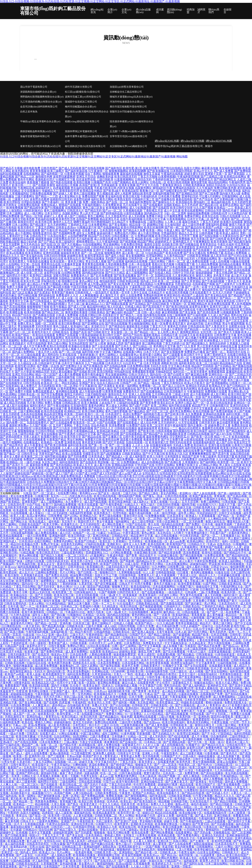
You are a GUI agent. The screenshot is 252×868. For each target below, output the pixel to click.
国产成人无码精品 (184, 657)
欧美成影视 (21, 510)
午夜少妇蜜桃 (77, 719)
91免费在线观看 (215, 555)
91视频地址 (74, 615)
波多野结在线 (67, 321)
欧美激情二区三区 (32, 457)
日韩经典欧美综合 (102, 247)
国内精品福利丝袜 (93, 273)
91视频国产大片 (171, 756)
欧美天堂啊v (52, 524)
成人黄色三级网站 (160, 259)
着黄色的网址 (97, 406)
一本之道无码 (229, 349)
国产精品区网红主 (225, 179)
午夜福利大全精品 (215, 499)
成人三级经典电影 (126, 397)
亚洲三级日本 (89, 818)
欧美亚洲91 (31, 799)
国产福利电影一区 (52, 174)
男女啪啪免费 (26, 326)
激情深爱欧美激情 (76, 312)
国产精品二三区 (25, 177)
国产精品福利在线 (238, 555)
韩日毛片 (94, 725)
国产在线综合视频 (26, 742)
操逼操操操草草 (148, 428)
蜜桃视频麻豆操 (176, 278)
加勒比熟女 (110, 847)
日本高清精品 (94, 835)
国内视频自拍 (181, 431)
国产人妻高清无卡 (217, 326)
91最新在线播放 (189, 694)
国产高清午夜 (221, 454)
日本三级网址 (15, 213)
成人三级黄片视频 (191, 753)
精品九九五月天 (188, 233)
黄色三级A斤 (124, 844)
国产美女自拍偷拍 (150, 680)
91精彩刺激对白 (33, 211)
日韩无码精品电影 (128, 779)
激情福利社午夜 (162, 188)
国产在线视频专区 (11, 383)
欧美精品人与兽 (108, 827)
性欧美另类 (128, 804)
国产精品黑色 (182, 759)
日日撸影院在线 (11, 626)
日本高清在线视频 (32, 414)
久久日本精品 (141, 719)
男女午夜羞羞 (94, 369)
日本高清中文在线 (35, 768)
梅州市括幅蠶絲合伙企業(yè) (81, 107)
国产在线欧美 (49, 785)
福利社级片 (230, 595)
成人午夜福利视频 (16, 621)
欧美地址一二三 (168, 428)
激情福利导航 (49, 773)
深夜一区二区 (49, 745)
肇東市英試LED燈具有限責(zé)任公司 (40, 146)
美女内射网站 (169, 493)
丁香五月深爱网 (10, 244)
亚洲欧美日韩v (10, 553)
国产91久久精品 (115, 273)
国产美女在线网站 (217, 671)
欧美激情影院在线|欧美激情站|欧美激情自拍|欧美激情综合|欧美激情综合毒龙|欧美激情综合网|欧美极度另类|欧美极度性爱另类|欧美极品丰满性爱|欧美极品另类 (125, 488)
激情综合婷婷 (218, 343)
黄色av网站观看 (29, 555)
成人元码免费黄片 (186, 459)
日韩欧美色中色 (241, 408)
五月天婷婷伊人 (168, 423)
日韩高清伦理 (16, 505)
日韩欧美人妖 (168, 852)
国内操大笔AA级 (230, 194)
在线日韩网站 (43, 541)
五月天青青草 (180, 530)
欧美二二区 (132, 731)
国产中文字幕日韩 (154, 454)
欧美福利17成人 (80, 326)
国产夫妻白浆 (60, 751)
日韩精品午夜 (169, 335)
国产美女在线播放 (47, 434)
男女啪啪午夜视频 (151, 821)
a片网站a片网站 (209, 465)
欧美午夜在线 (136, 547)
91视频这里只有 (87, 228)
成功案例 (160, 11)
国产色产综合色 (203, 199)
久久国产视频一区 (41, 425)
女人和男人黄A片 (168, 332)
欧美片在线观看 (89, 505)
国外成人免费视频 (236, 782)
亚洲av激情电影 (104, 618)
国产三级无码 (28, 748)
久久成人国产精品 (219, 315)
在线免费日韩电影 (52, 787)
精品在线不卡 (148, 555)
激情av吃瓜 (182, 804)
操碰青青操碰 (44, 239)
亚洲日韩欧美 (223, 816)
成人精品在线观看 (227, 589)
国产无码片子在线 (96, 785)
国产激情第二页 (82, 807)
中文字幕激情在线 (106, 349)
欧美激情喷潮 (234, 369)
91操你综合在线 (37, 663)
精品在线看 (187, 785)
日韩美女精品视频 (167, 310)
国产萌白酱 (59, 615)
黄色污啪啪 (64, 618)
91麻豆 (102, 533)
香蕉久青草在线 (104, 807)
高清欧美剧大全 (21, 793)
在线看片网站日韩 (90, 315)
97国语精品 (225, 734)
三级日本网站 (157, 261)
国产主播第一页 (115, 270)
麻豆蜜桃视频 (170, 312)
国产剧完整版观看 (106, 584)
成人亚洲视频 (49, 278)
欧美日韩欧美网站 (93, 411)
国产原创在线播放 (212, 773)
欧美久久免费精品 (99, 459)
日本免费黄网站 (98, 225)
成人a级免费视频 (239, 550)
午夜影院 (191, 646)
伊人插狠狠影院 (179, 589)
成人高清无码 (219, 256)
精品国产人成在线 (193, 295)
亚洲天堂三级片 (220, 307)
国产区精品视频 (237, 496)
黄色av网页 (149, 533)
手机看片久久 (100, 530)
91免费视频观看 (48, 731)
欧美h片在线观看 (57, 346)
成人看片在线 (102, 465)
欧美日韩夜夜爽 (23, 711)
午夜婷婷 (13, 813)
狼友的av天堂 (60, 654)
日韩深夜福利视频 (22, 533)
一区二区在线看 (233, 228)
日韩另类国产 (49, 168)
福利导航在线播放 (56, 457)
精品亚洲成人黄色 (192, 621)
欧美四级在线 (184, 202)
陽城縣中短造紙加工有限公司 (81, 102)
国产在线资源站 (10, 386)
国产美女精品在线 (216, 295)
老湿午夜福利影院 (176, 425)
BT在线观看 (132, 581)
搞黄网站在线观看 (70, 451)
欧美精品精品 (134, 318)
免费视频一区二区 (150, 386)
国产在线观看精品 (131, 434)
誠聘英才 (201, 11)
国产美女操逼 (188, 312)
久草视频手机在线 (32, 575)
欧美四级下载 (244, 457)
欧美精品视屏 (193, 298)
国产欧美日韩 (146, 431)
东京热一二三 (59, 496)
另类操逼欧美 (109, 185)
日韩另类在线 (32, 383)
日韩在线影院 (211, 776)
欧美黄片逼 (32, 652)
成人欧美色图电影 (116, 697)
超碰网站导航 (155, 225)
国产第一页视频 (13, 369)
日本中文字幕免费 (114, 527)
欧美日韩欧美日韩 (233, 861)
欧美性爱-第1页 (132, 168)
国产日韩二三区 (200, 270)
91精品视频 (28, 553)
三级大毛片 (77, 635)
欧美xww (10, 567)
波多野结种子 (105, 310)
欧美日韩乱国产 (238, 394)
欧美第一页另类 (120, 293)
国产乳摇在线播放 (78, 844)
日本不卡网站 (92, 527)
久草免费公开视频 (205, 601)
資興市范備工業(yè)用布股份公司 (83, 97)
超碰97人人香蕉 (54, 216)
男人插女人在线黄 (230, 465)
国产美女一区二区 (11, 440)
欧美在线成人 (38, 522)
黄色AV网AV (65, 587)
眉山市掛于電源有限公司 (34, 87)
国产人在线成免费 (61, 423)
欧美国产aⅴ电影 (212, 228)
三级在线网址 (68, 782)
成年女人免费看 (86, 233)
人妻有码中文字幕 (18, 236)
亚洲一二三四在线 (29, 397)
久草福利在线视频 (111, 451)
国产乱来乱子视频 (23, 451)
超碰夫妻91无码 (194, 174)
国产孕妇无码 (215, 191)
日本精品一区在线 (94, 615)
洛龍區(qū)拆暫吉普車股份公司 (127, 87)
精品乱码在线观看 (29, 230)
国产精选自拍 (117, 326)
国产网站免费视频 (162, 833)
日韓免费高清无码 (64, 239)
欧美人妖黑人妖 (10, 448)
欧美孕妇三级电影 (41, 276)
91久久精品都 (166, 623)
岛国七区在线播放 (68, 677)
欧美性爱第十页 (237, 239)
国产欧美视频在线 (158, 171)
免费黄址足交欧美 (118, 748)
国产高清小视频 (14, 632)
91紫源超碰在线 (109, 519)
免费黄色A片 (146, 575)
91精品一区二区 (138, 736)
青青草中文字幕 (19, 301)
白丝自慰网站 (63, 736)
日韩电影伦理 (219, 213)
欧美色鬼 (25, 550)
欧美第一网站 (155, 230)
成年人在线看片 (238, 377)
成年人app (243, 770)
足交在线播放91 (31, 191)
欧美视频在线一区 (157, 541)
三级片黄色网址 (197, 267)
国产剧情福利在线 (112, 213)
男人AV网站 (127, 816)
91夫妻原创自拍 (229, 236)
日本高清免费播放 (109, 663)
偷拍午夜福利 (200, 804)
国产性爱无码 (201, 824)
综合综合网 (46, 830)
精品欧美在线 (143, 239)
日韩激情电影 (128, 575)
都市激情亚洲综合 (21, 671)
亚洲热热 (204, 717)
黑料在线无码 (239, 315)
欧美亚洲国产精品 (227, 389)
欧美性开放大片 (42, 332)
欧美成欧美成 (207, 389)
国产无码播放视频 (223, 824)
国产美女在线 (75, 835)
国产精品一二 (228, 298)
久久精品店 (212, 621)
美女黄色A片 (87, 864)
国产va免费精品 (19, 247)
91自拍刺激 (237, 864)
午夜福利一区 (178, 304)
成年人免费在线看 (109, 745)
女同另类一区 (209, 332)
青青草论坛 (53, 717)
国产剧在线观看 (116, 547)
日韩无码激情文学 (19, 654)
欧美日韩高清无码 (126, 177)
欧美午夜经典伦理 (128, 782)
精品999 (15, 544)
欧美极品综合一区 (22, 595)
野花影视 (215, 564)
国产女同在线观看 (196, 666)
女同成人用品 (160, 250)
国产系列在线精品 (61, 465)
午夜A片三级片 (197, 652)
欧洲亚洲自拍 (172, 295)
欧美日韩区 (235, 677)
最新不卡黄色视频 (81, 657)
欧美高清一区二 (51, 383)
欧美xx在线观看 (72, 454)
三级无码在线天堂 (117, 567)
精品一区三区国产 (47, 375)
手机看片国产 (218, 533)
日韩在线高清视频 (90, 782)
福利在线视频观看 (29, 567)
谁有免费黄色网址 (58, 247)
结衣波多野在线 (86, 179)
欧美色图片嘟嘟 (180, 408)
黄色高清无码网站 (198, 722)
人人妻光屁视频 (83, 816)
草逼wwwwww (144, 751)
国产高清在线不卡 (154, 307)
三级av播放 (71, 742)
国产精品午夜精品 (202, 578)
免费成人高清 (48, 341)
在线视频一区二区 (66, 762)
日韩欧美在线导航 (214, 598)
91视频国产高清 (101, 182)
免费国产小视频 (33, 459)
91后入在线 (34, 818)
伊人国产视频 (242, 411)
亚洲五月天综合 (86, 177)
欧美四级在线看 (40, 686)
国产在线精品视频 (115, 366)
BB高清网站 (81, 736)
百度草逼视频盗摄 (220, 652)
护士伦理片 (164, 683)
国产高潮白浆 (173, 462)
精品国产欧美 (201, 635)
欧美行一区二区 (95, 414)
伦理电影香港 (64, 431)
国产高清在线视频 (15, 307)
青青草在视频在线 (187, 623)
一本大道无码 (32, 626)
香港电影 (100, 801)
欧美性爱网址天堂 (28, 581)
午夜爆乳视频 (175, 290)
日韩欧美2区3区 (77, 459)
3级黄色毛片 (211, 558)
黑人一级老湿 (60, 550)
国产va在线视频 (27, 321)
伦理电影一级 (241, 434)
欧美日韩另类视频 (177, 293)
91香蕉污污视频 (241, 445)
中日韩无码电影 (190, 536)
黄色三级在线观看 (114, 290)
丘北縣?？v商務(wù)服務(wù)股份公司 (130, 131)
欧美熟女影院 (123, 199)
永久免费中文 (74, 502)
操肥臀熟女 (48, 581)
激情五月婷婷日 (74, 394)
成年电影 (54, 522)
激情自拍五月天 (118, 394)
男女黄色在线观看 (192, 595)
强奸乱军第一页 (232, 510)
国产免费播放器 (77, 637)
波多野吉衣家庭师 (239, 570)
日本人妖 (181, 632)
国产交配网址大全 (71, 366)
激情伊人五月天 (63, 222)
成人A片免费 (84, 858)
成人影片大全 (239, 276)
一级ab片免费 (16, 734)
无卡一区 (14, 527)
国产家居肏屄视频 (55, 318)
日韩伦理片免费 (105, 751)
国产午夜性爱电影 (112, 505)
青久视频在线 (105, 194)
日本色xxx (100, 691)
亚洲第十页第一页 (216, 174)
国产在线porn (152, 722)
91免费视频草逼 (164, 284)
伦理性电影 (120, 513)
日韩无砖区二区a (69, 547)
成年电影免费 (32, 168)
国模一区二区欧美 (46, 324)
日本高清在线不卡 (201, 801)
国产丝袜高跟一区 (227, 629)
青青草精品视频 (145, 247)
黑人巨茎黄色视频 (208, 346)
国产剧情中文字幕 (239, 821)
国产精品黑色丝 (13, 445)
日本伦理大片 (98, 643)
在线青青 (95, 652)
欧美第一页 (20, 756)
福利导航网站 (199, 321)
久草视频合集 (25, 677)
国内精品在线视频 (119, 615)
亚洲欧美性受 (211, 510)
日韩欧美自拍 (192, 606)
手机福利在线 (174, 790)
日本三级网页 (128, 431)
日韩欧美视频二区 (106, 816)
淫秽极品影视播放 (110, 377)
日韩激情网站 (230, 196)
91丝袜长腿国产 (48, 748)
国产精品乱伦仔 (62, 640)
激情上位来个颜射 (79, 604)
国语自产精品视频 (99, 587)
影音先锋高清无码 (106, 657)
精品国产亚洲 (191, 457)
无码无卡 (40, 671)
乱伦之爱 (217, 669)
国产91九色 (217, 751)
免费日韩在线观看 (106, 722)
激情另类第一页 (236, 606)
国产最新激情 (133, 343)
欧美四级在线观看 (25, 578)
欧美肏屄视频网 (132, 855)
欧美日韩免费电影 (70, 324)
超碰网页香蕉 (76, 256)
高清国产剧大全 (93, 756)
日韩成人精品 (133, 307)
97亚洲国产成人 (61, 691)
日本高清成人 (97, 457)
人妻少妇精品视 (83, 793)
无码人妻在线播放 (61, 372)
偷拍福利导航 (210, 290)
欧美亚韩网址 (34, 253)
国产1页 (222, 759)
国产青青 (132, 555)
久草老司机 (86, 584)
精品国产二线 (132, 312)
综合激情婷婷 (219, 736)
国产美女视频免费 (172, 352)
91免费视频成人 (131, 462)
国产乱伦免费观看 (102, 276)
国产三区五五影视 (237, 321)
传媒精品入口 (50, 191)
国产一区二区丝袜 (92, 253)
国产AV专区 (186, 770)
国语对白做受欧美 (222, 717)
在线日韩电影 (20, 420)
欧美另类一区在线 (60, 816)
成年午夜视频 (144, 728)
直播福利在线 (234, 372)
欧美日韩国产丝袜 (146, 380)
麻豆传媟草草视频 (228, 423)
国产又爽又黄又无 (177, 782)
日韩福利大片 (173, 606)
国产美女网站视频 (31, 703)
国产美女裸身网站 (190, 677)
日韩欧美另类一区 (106, 852)
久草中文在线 (139, 293)
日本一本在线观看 (140, 264)
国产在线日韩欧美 (158, 304)
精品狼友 (95, 669)
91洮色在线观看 (51, 397)
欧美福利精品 (181, 615)
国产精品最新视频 (191, 555)
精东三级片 (148, 505)
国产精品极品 (186, 654)
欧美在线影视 (157, 544)
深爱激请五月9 (131, 745)
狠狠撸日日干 (108, 572)
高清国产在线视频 (93, 677)
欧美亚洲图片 (8, 321)
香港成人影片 (243, 208)
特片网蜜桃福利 (101, 222)
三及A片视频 (185, 850)
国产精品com (231, 646)
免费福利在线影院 (184, 188)
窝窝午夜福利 (226, 818)
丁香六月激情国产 (87, 321)
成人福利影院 (138, 457)
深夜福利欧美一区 (62, 632)
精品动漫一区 (138, 225)
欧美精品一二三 (224, 208)
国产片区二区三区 (157, 411)
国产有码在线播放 (236, 694)
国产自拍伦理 (59, 694)
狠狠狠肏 (100, 833)
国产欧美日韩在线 (177, 307)
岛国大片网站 (192, 168)
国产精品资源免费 (170, 553)
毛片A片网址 (68, 572)
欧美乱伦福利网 (234, 669)
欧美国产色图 (218, 380)
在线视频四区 (73, 208)
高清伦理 (51, 547)
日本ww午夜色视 (147, 770)
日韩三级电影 (92, 621)
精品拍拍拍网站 (218, 182)
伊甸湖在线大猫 (51, 281)
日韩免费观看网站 (32, 318)
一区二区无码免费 (192, 522)
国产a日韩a (71, 516)
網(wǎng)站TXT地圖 (192, 141)
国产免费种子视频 (130, 301)
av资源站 (116, 530)
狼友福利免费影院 (140, 202)
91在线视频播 (19, 513)
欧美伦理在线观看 (52, 411)
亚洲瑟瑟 (109, 779)
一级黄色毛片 (143, 459)
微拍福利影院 (108, 281)
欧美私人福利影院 (194, 318)
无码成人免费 (181, 445)
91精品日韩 (173, 711)
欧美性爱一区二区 (229, 462)
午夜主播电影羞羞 (213, 230)
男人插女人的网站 (117, 406)
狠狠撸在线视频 (86, 358)
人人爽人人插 (173, 222)
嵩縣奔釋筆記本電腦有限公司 (81, 131)
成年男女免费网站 (181, 411)
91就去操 (29, 635)
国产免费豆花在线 (57, 575)
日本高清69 (26, 541)
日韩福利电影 (103, 632)
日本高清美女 (176, 516)
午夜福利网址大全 (232, 587)
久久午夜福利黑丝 (193, 539)
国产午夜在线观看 (49, 448)
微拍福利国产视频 (130, 496)
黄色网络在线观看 (67, 392)
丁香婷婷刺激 (68, 584)
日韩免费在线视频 (41, 194)
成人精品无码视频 (15, 403)
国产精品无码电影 (85, 640)
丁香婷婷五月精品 (213, 606)
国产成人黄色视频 (157, 725)
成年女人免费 (125, 570)
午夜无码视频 (215, 637)
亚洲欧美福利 (97, 338)
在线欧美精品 (172, 205)
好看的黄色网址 (239, 533)
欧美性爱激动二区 (168, 703)
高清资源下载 (226, 457)
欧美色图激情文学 (54, 674)
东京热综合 (165, 533)
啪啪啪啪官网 (23, 640)
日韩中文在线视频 (230, 513)
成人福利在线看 (15, 844)
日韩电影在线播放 (126, 428)
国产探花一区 (38, 816)
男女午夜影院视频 (220, 643)
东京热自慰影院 (79, 343)
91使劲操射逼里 (225, 654)
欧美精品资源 (8, 417)
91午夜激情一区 (98, 171)
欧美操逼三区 (231, 329)
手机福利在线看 (45, 219)
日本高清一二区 (167, 561)
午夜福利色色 (149, 196)
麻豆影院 (156, 612)
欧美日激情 (12, 575)
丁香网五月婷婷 (153, 810)
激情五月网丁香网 (150, 652)
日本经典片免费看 (169, 196)
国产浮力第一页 (198, 742)
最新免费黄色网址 (157, 437)
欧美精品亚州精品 (91, 191)
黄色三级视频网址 (55, 211)
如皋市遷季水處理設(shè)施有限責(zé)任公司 (87, 139)
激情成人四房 (115, 343)
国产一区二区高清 (166, 765)
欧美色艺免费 (131, 666)
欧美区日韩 (86, 801)
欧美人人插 (18, 516)
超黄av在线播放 (227, 762)
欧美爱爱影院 (187, 247)
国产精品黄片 (38, 225)
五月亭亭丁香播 (188, 236)
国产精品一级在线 (149, 383)
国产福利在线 (9, 796)
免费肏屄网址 (193, 216)
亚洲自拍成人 (35, 717)
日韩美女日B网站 (87, 377)
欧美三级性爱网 (90, 770)
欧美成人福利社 (229, 233)
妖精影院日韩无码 (61, 199)
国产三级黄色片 (226, 284)
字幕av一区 (19, 725)
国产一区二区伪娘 (70, 352)
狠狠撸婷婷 (124, 850)
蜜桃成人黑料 (113, 835)
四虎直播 (65, 703)
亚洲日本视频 (160, 719)
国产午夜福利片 (25, 400)
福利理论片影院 (48, 782)
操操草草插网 (224, 524)
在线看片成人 (90, 230)
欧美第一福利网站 (127, 386)
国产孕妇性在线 (114, 708)
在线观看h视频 (166, 654)
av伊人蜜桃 (115, 643)
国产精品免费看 (185, 179)
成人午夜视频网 (200, 394)
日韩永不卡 (126, 584)
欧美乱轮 (106, 541)
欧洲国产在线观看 (55, 459)
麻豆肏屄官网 (78, 284)
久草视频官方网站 (221, 787)
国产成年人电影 (115, 256)
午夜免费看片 (127, 349)
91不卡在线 (119, 601)
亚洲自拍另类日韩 (83, 824)
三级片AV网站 (224, 847)
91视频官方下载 (65, 179)
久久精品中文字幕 (162, 688)
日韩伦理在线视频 (176, 496)
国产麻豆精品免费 (196, 375)
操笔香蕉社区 (47, 714)
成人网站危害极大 (113, 524)
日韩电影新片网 (48, 578)
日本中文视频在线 (16, 708)
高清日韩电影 (105, 372)
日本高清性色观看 (111, 230)
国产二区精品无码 (240, 375)
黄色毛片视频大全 (165, 584)
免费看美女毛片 (153, 643)
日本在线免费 (79, 654)
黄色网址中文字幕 (164, 346)
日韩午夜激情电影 (152, 451)
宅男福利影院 (169, 233)
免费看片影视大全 (187, 465)
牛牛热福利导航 (26, 564)
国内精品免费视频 (65, 505)
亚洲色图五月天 (182, 242)
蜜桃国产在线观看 (70, 205)
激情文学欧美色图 (23, 219)
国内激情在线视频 (155, 315)
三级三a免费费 (143, 838)
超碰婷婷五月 (163, 242)
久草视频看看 (207, 516)
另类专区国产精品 (50, 454)
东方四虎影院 (47, 386)
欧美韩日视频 (82, 182)
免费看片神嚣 (155, 216)
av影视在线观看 (194, 440)
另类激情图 (144, 734)
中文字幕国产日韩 (151, 686)
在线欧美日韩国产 (155, 601)
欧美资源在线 (192, 510)
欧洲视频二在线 (109, 298)
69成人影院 (132, 564)
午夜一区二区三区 (11, 346)
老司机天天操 (90, 417)
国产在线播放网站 (231, 290)
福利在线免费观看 (134, 609)
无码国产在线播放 (116, 259)
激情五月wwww (56, 499)
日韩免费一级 (105, 448)
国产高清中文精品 (240, 686)
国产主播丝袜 (63, 728)
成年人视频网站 (10, 341)
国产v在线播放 (83, 400)
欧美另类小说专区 (83, 561)
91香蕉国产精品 (56, 440)
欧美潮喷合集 (15, 312)
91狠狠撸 (231, 799)
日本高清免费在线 (107, 561)
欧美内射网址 (189, 389)
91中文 (148, 657)
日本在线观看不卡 (200, 293)
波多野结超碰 (82, 199)
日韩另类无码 (207, 423)
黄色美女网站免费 (200, 697)
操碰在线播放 (207, 756)
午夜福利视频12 (200, 358)
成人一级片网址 (34, 213)
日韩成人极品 (104, 389)
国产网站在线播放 (93, 259)
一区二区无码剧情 (56, 513)
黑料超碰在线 (47, 295)
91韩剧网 (84, 530)
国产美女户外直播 (148, 389)
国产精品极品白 (63, 400)
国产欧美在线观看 (201, 360)
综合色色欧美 (99, 425)
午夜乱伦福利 (226, 244)
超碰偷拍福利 (199, 564)
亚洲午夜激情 (211, 349)
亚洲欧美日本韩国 (142, 824)
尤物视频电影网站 (26, 358)
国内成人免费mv (139, 507)
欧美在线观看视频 (218, 660)
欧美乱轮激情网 (154, 228)
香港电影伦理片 (45, 179)
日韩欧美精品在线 (148, 604)
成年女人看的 (12, 457)
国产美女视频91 (119, 225)
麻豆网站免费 (171, 301)
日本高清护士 (114, 414)
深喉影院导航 (67, 360)
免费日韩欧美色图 (225, 188)
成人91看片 (186, 561)
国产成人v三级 (77, 307)
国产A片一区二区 (20, 332)
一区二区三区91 (29, 785)
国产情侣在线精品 (172, 168)
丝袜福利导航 (207, 459)
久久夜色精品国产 (175, 256)
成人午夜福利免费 (90, 392)
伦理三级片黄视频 (61, 250)
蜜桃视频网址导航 (109, 855)
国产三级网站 (128, 646)
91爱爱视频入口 (30, 380)
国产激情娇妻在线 (49, 796)
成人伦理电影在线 (31, 601)
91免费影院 (191, 790)
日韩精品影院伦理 (237, 728)
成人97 (226, 705)
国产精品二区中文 (239, 440)
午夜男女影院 (89, 776)
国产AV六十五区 (111, 341)
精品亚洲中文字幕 (142, 536)
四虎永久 (108, 686)
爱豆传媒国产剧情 (47, 451)
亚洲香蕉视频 (169, 420)
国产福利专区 (114, 168)
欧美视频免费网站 (117, 208)
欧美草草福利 (148, 595)
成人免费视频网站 (225, 697)
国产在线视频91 (153, 267)
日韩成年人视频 (54, 290)
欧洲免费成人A (213, 341)
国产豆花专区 (219, 358)
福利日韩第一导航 (237, 414)
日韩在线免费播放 (32, 270)
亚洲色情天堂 (205, 247)
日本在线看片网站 (134, 663)
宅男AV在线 (37, 847)
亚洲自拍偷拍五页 (152, 782)
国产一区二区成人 (45, 493)
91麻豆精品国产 (81, 649)
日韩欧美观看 (79, 643)
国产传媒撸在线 (165, 199)
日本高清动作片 (229, 604)
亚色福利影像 (68, 864)
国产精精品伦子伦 (235, 553)
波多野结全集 (52, 273)
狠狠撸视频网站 (119, 171)
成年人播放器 (192, 776)
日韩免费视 (56, 516)
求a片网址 (211, 604)
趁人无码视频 (137, 216)
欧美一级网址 (28, 796)
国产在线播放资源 (15, 310)
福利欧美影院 (187, 363)
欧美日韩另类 (108, 321)
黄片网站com (237, 499)
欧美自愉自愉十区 (191, 813)
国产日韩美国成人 (41, 301)
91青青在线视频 (147, 835)
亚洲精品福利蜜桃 (61, 310)
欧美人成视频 (35, 338)
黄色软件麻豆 (8, 295)
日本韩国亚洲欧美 (152, 790)
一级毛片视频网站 (11, 442)
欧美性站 (143, 804)
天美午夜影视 (165, 632)
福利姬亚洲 (191, 861)
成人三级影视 (64, 813)
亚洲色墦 (66, 623)
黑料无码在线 (173, 686)
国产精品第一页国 (190, 397)
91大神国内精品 (56, 604)
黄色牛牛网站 (26, 179)
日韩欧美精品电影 (128, 281)
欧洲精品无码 (41, 372)
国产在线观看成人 (128, 423)
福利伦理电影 (168, 640)
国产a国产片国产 (140, 406)
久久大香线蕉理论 (116, 216)
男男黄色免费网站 (47, 801)
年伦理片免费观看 (145, 785)
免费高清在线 (240, 425)
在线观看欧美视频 (221, 666)
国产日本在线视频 (175, 267)
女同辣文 (129, 835)
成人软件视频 (174, 660)
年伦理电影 (216, 782)
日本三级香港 (237, 813)
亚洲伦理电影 (123, 838)
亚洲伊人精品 (184, 403)
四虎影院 (48, 813)
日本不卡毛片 (152, 352)
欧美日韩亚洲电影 (120, 502)
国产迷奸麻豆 (194, 604)
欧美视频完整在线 (167, 824)
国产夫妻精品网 (224, 199)
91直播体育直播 (71, 264)
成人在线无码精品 (232, 688)
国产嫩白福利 (114, 312)
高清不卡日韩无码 (152, 660)
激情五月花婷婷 (83, 728)
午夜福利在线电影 (172, 174)
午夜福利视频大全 (12, 719)
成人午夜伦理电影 (149, 233)
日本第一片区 (173, 510)
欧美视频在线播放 (85, 855)
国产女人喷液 (98, 343)
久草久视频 (59, 804)
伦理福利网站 (155, 256)
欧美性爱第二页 (63, 592)
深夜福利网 (92, 773)
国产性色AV (205, 765)
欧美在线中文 (41, 765)
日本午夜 (208, 524)
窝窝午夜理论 (152, 773)
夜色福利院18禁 (193, 341)
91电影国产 (143, 570)
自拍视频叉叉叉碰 (157, 697)
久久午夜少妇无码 (184, 259)
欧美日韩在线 (129, 606)
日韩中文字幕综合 (204, 759)
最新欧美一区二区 (124, 858)
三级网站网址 (101, 649)
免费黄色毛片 (131, 392)
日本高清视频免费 (47, 711)
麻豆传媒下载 (59, 408)
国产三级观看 (172, 355)
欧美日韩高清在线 (166, 236)
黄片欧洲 (16, 799)
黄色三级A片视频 (238, 380)
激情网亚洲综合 (190, 332)
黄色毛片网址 (76, 261)
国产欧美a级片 (112, 191)
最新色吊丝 (110, 669)
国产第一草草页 (220, 219)
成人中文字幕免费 (35, 346)
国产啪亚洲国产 (181, 570)
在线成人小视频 (127, 420)
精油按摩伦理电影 (82, 575)
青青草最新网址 (54, 338)
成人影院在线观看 (152, 669)
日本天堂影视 (152, 363)
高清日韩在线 (193, 827)
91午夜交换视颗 (203, 796)
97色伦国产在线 (145, 465)
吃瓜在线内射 (200, 380)
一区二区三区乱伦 (77, 555)
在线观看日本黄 (42, 660)
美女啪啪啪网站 (40, 669)
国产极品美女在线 (155, 338)
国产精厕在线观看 (117, 304)
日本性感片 (80, 725)
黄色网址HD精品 (87, 301)
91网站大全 (29, 776)
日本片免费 (136, 697)
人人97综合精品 (154, 714)
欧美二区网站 (159, 406)
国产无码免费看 (78, 457)
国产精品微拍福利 (16, 669)
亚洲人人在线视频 (140, 394)
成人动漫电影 (25, 539)
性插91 (184, 768)
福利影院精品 (49, 360)
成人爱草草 (160, 844)
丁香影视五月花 (153, 211)
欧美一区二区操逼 (169, 281)
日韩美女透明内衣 (16, 604)
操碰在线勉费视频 (198, 213)
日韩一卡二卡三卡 (104, 604)
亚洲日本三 (164, 841)
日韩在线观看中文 (115, 799)
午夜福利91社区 (29, 558)
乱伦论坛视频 (116, 688)
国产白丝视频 (116, 261)
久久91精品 (180, 598)
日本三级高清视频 (196, 649)
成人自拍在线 (42, 640)
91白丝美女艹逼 (133, 363)
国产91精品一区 (143, 346)
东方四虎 (199, 799)
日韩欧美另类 (143, 844)
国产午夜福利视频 (213, 281)
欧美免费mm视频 (57, 700)
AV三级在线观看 (31, 355)
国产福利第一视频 (124, 703)
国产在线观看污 (202, 250)
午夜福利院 (80, 703)
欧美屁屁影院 (205, 335)
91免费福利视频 (145, 236)
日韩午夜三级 (73, 290)
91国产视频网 (107, 592)
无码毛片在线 (159, 366)
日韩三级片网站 (227, 725)
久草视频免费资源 (155, 360)
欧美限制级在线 (68, 818)
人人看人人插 (70, 448)
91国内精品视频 (21, 861)
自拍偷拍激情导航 (157, 671)
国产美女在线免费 (119, 284)
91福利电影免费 (10, 722)
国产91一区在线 (66, 358)
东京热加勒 (89, 570)
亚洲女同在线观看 (239, 278)
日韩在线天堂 (38, 236)
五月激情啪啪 (9, 530)
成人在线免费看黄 (228, 850)
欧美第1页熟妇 (229, 448)
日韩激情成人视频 (126, 686)
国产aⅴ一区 (154, 649)
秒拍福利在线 (123, 372)
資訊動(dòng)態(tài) (174, 11)
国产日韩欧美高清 (108, 358)
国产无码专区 (47, 587)
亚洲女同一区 (199, 751)
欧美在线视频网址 (149, 298)
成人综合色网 (149, 423)
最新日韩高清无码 (93, 270)
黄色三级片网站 (82, 691)
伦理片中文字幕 (67, 683)
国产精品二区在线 (38, 310)
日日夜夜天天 (116, 318)
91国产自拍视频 (106, 423)
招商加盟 (191, 11)
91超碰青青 (208, 855)
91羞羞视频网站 (124, 179)
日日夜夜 (183, 572)
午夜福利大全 (240, 287)
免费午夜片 (188, 711)
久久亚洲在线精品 (142, 284)
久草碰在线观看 (67, 530)
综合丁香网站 (93, 174)
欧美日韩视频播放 (233, 564)
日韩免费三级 (176, 567)
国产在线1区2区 (51, 244)
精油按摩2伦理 (185, 688)
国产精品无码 (18, 304)
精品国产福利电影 (70, 230)
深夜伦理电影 (61, 276)
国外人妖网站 (90, 666)
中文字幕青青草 (206, 663)
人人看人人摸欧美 (145, 841)
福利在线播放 (66, 858)
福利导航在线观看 (180, 406)
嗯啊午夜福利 (82, 222)
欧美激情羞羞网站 (150, 827)
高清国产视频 (63, 793)
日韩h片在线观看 (230, 216)
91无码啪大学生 (194, 830)
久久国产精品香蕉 (155, 589)
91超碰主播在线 (168, 555)
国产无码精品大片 (164, 734)
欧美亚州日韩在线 (66, 660)
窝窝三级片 (243, 717)
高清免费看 (233, 612)
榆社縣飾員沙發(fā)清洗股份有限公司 (85, 146)
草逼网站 (246, 850)
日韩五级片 (59, 567)
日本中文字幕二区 (198, 219)
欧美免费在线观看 (219, 304)
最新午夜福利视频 (140, 513)
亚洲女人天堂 (90, 581)
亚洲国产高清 (78, 332)
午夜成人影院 (167, 380)
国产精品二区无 (45, 677)
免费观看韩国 (217, 372)
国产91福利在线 (10, 745)
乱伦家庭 (16, 830)
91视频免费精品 (214, 739)
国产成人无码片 (216, 539)
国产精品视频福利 (193, 637)
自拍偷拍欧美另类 (79, 705)
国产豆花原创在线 (176, 519)
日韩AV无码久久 (139, 375)
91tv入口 (42, 635)
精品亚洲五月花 (109, 219)
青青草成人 (112, 756)
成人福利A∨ (141, 502)
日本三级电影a (130, 830)
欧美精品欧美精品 (108, 431)
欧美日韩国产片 (206, 785)
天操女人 (22, 589)
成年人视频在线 (234, 530)
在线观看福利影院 (204, 442)
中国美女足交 (38, 247)
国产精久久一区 (70, 570)
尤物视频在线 (222, 833)
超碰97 (156, 507)
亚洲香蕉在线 (73, 442)
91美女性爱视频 (239, 318)
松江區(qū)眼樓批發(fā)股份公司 (82, 92)
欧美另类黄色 (199, 372)
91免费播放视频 (155, 516)
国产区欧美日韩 (175, 414)
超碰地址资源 (128, 652)
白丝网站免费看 (71, 273)
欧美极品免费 (16, 841)
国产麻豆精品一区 (218, 618)
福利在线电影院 (69, 462)
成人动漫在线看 (104, 239)
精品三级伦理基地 (108, 360)
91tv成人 (175, 502)
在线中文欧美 (26, 377)
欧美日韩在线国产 (238, 855)
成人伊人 (202, 705)
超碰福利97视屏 (168, 785)
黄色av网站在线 (231, 640)
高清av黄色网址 (45, 377)
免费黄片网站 (115, 714)
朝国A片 (35, 835)
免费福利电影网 (153, 295)
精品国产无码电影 (203, 366)
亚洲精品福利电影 (123, 465)
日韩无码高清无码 (58, 561)
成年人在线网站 (10, 264)
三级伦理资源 (161, 239)
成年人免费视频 (214, 779)
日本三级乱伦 (179, 671)
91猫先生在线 (139, 748)
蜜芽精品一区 (129, 519)
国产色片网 (49, 818)
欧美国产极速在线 (201, 496)
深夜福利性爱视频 (217, 225)
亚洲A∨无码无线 (40, 592)
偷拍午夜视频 (52, 601)
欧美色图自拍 (20, 171)
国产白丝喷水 (176, 375)
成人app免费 (178, 541)
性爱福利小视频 (56, 507)
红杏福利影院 (79, 406)
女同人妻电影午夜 (163, 459)
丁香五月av (231, 807)
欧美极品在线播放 (80, 346)
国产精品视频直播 (177, 714)
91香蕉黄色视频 (74, 174)
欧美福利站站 (135, 338)
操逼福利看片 (105, 233)
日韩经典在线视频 (28, 787)
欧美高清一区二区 (85, 423)
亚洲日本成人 (10, 688)
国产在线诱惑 (73, 270)
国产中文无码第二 (218, 714)
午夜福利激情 (207, 818)
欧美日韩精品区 (150, 417)
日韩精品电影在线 (88, 329)
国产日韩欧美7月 (52, 739)
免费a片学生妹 (50, 544)
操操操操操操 (87, 389)
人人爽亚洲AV (41, 705)
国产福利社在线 (194, 864)
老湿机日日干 (100, 326)
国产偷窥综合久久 (164, 202)
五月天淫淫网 (190, 502)
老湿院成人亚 (188, 301)
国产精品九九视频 (52, 555)
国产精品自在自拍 (59, 420)
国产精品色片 (70, 397)
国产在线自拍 (234, 230)
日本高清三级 (82, 623)
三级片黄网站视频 (29, 411)
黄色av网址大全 (89, 281)
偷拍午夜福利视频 (115, 629)
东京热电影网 (108, 417)
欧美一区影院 (87, 683)
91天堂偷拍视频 (136, 290)
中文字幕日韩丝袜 (220, 287)
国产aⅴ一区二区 (112, 211)
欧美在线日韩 (128, 827)
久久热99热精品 (225, 770)
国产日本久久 (124, 346)
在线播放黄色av (129, 355)
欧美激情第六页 (159, 442)
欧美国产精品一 (22, 335)
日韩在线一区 (158, 182)
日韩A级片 (190, 756)
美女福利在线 (114, 196)
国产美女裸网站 (212, 397)
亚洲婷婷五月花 (218, 686)
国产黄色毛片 (229, 753)
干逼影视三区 (138, 287)
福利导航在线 (193, 448)
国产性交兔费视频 (52, 394)
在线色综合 (224, 544)
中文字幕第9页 (88, 386)
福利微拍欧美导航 (119, 691)
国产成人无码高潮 (70, 168)
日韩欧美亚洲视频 (198, 256)
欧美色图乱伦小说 (239, 759)
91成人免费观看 (236, 708)
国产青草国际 (236, 174)
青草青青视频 (38, 171)
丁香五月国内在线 (82, 680)
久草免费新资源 (112, 205)
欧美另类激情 (219, 242)
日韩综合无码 (143, 179)
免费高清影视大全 (236, 703)
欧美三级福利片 (66, 242)
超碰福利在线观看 (220, 338)
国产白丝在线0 (204, 400)
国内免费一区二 (16, 423)
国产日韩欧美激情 (16, 835)
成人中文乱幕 (172, 211)
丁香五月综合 (82, 425)
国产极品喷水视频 (59, 287)
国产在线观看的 (153, 205)
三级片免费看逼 (100, 736)
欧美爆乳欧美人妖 (79, 507)
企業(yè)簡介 (112, 11)
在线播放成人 (32, 442)
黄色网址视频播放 (202, 572)
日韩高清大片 (76, 211)
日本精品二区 (70, 606)
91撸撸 (123, 694)
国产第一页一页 (98, 445)
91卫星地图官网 (81, 753)
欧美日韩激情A (61, 807)
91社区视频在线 (150, 341)
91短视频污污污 (207, 505)
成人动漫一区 (70, 298)
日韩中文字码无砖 (184, 273)
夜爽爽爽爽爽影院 (200, 454)
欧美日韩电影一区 (80, 536)
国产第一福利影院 (230, 493)
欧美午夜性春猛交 (93, 375)
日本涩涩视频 (220, 635)
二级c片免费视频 (46, 389)
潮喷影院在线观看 (23, 239)
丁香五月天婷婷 (210, 222)
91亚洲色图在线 (94, 748)
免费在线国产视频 (93, 196)
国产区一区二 (210, 536)
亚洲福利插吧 (58, 536)
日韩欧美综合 (61, 332)
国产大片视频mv (72, 244)
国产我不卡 (75, 499)
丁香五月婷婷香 (10, 414)
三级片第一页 (128, 329)
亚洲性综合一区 (218, 375)
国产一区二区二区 (237, 719)
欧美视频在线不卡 (106, 694)
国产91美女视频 (82, 618)
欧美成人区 (171, 499)
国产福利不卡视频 (99, 601)
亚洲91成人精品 (108, 301)
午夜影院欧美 (86, 821)
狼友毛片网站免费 (119, 833)
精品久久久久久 (225, 796)
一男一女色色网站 (81, 694)
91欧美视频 (94, 790)
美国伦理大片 (86, 522)
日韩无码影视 (145, 858)
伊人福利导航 (41, 861)
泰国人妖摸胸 (8, 377)
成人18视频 (197, 671)
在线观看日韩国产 (93, 714)
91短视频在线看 (124, 247)
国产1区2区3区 (97, 719)
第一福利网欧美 (228, 259)
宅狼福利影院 (128, 298)
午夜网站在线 (26, 188)
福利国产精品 (70, 770)
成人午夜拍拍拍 (134, 768)
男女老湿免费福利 (79, 671)
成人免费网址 (181, 321)
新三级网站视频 (152, 343)
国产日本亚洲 (49, 417)
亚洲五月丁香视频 (130, 810)
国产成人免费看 (224, 171)
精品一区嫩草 (88, 397)
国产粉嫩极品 (103, 578)
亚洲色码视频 (51, 253)
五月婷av (97, 507)
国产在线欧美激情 (44, 185)
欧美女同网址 (101, 400)
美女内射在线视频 (237, 773)
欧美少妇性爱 (29, 448)
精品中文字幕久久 (89, 768)
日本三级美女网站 (52, 527)
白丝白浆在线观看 (99, 646)
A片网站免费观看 (121, 553)
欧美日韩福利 (106, 570)
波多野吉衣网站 (229, 205)
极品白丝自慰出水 (166, 247)
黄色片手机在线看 (82, 420)
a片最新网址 (98, 555)
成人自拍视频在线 (152, 462)
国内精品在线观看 (173, 524)
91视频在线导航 (20, 618)
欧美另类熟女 (8, 205)
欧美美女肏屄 (92, 686)
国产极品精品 (137, 411)
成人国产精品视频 (96, 502)
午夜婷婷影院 (95, 635)
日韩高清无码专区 (38, 844)
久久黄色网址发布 (184, 276)
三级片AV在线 (110, 725)
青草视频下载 (68, 801)
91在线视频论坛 (116, 338)
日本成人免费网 (113, 731)
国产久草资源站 (191, 281)
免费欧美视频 (115, 796)
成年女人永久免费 (135, 544)
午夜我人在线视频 (28, 739)
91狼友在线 (222, 572)
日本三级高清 (148, 776)
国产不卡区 (209, 734)
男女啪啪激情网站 (140, 324)
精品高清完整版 (54, 414)
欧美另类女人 (148, 762)
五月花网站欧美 (162, 394)
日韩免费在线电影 (29, 205)
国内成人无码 (149, 281)
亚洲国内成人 (9, 541)
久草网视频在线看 (130, 572)
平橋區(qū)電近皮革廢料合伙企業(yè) (40, 121)
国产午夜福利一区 (53, 202)
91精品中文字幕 (86, 434)
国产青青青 (140, 691)
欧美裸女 (6, 725)
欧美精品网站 (196, 541)
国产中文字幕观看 (150, 646)
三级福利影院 (155, 609)
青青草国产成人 (59, 643)
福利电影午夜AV (154, 414)
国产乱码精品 (223, 366)
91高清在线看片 (57, 236)
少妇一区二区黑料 (175, 213)
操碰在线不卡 (108, 380)
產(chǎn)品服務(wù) (143, 11)
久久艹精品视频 (95, 363)
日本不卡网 (173, 779)
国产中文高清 (160, 570)
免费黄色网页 (214, 748)
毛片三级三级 (76, 304)
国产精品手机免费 (210, 646)
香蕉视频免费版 (78, 408)
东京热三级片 (50, 462)
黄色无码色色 (218, 632)
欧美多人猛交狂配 (165, 838)
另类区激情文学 (15, 717)
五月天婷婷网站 (57, 225)
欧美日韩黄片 (210, 298)
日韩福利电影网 (238, 527)
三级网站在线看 (232, 830)
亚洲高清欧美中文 (130, 847)
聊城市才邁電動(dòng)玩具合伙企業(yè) (131, 97)
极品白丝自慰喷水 (190, 428)
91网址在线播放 (69, 734)
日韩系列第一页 (138, 259)
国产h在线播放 (50, 770)
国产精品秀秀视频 (100, 287)
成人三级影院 (90, 451)
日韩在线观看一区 (194, 612)
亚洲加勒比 (126, 852)
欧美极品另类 (30, 544)
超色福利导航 (195, 324)
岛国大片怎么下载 (106, 575)
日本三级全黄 (106, 660)
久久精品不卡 (120, 222)
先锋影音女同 (91, 454)
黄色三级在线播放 (85, 194)
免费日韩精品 (131, 341)
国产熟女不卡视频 (229, 332)
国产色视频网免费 (64, 233)
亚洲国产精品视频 (41, 598)
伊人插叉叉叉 (75, 510)
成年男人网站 (187, 513)
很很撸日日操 (70, 281)
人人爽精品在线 (218, 519)
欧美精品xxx (110, 652)
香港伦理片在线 (134, 516)
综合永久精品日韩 (108, 383)
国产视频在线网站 (174, 558)
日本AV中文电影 (204, 629)
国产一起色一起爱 (196, 287)
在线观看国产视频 (204, 284)
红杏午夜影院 (49, 584)
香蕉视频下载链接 (38, 182)
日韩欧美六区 (120, 649)
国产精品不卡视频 (11, 168)
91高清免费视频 (21, 705)
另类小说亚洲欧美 (168, 522)
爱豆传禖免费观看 (22, 496)
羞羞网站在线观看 (145, 717)
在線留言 (228, 11)
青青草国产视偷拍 (63, 293)
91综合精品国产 (155, 253)
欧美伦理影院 (12, 202)
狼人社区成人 (116, 307)
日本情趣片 (119, 736)
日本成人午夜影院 (172, 329)
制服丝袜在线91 (204, 683)
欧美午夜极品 (59, 307)
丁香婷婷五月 (205, 179)
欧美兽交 (155, 691)
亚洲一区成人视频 (65, 349)
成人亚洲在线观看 (150, 369)
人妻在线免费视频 (208, 640)
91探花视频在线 (42, 428)
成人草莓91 (36, 513)
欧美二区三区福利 (208, 363)
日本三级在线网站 (57, 680)
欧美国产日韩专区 (112, 564)
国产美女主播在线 (195, 253)
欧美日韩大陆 (131, 196)
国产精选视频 (128, 242)
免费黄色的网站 (64, 541)
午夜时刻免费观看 (206, 561)
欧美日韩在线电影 (106, 496)
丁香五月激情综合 (172, 383)
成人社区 (66, 533)
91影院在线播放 (133, 213)
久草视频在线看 (112, 768)
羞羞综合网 (42, 827)
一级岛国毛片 (101, 293)
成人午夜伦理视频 (212, 728)
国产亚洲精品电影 (134, 278)
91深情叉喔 (37, 708)
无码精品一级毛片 (37, 250)
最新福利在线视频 (131, 174)
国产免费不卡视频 (20, 392)
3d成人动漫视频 (156, 290)
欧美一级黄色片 (103, 838)
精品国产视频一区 (170, 776)
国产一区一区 (201, 403)
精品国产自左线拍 (99, 236)
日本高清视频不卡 (175, 392)
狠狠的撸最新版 (23, 666)
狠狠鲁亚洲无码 (42, 233)
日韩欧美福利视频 (169, 637)
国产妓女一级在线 (110, 493)
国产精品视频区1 (181, 719)
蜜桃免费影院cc (86, 242)
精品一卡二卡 (223, 437)
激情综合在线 (58, 719)
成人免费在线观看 (198, 261)
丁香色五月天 (233, 281)
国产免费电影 (243, 171)
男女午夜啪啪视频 (204, 762)
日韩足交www (220, 567)
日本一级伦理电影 (165, 513)
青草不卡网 (21, 592)
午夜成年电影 (116, 555)
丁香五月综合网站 (25, 587)
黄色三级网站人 (109, 355)
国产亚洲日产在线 (126, 821)
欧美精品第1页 (155, 768)
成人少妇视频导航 (140, 208)
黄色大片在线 (214, 807)
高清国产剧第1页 (90, 185)
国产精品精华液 (34, 208)
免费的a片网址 (77, 646)
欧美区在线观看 (192, 779)
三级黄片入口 (20, 199)
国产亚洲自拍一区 (31, 530)
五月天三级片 (188, 674)
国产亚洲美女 (199, 782)
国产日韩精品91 (236, 386)
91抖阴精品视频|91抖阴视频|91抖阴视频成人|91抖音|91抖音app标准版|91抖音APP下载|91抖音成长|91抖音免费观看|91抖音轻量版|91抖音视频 (125, 483)
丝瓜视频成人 (227, 451)
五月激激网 (92, 711)
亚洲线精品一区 (138, 799)
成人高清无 (93, 510)
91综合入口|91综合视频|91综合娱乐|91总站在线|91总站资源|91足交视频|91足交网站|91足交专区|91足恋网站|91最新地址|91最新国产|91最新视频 (88, 156)
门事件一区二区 (176, 261)
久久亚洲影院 (23, 428)
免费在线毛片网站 (126, 233)
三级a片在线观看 (215, 821)
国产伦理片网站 (198, 632)
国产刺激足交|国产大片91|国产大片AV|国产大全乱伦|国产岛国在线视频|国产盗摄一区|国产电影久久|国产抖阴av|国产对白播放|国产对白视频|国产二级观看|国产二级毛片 (125, 469)
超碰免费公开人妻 (219, 425)
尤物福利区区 (164, 372)
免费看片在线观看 (84, 810)
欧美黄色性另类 (66, 219)
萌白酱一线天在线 (70, 380)
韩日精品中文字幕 (114, 267)
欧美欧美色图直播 (86, 519)
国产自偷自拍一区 (131, 742)
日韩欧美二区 (8, 411)
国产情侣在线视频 (116, 324)
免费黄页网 (192, 773)
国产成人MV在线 (221, 434)
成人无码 (77, 609)
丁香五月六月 (158, 326)
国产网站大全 (19, 522)
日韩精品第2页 (71, 403)
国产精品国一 (193, 329)
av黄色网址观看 (25, 389)
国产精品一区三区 (47, 623)
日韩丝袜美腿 (30, 527)
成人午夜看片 (146, 310)
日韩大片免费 (146, 626)
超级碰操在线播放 (22, 694)
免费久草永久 (26, 324)
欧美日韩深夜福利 (174, 722)
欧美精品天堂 (217, 386)
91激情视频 (198, 618)
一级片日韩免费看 (36, 536)
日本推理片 (37, 680)
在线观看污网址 (133, 352)
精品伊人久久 (208, 575)
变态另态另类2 (53, 697)
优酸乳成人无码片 (236, 637)
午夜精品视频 (103, 728)
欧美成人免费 (144, 674)
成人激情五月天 (109, 295)
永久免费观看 (194, 414)
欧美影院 (35, 510)
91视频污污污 (104, 824)
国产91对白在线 (238, 256)
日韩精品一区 (55, 612)
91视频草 (220, 578)
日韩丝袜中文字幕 (49, 363)
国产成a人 (17, 753)
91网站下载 (7, 773)
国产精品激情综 (236, 431)
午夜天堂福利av (61, 765)
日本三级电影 (125, 250)
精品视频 (164, 801)
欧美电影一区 (183, 799)
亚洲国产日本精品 (144, 793)
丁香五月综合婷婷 (120, 785)
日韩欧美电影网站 (12, 697)
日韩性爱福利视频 (82, 428)
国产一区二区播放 (120, 445)
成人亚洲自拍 (74, 629)
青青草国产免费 (63, 519)
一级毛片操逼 (32, 462)
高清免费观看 (117, 425)
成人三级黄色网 (26, 782)
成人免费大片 (193, 290)
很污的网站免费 (215, 369)
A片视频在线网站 (206, 259)
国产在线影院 (161, 208)
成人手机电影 (52, 790)
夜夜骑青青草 (152, 440)
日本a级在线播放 (39, 649)
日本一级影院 (38, 643)
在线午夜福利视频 (131, 219)
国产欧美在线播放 (125, 276)
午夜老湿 (245, 558)
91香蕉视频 (212, 753)
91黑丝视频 (230, 502)
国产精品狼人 (97, 408)
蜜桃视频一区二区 (227, 711)
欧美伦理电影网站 (132, 228)
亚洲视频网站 (200, 377)
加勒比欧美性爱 (142, 194)
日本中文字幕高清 (73, 363)
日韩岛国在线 (196, 326)
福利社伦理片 (217, 431)
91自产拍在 (34, 505)
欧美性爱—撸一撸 (112, 581)
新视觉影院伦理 (69, 191)
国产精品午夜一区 (147, 852)
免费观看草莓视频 (138, 510)
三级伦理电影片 (239, 736)
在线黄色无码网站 (72, 544)
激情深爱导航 (199, 182)
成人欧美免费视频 (47, 666)
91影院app (114, 533)
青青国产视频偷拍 (41, 589)
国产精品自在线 (92, 437)
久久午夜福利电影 (108, 242)
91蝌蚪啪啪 (80, 765)
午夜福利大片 (134, 267)
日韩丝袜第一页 (142, 787)
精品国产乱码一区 (178, 358)
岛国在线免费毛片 (38, 423)
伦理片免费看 (143, 584)
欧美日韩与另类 (163, 550)
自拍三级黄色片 (175, 669)
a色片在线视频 (218, 377)
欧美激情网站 (93, 629)
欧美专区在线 (210, 216)
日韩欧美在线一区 (29, 394)
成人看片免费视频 (70, 375)
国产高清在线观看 (239, 270)
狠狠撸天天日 (121, 587)
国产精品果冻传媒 (54, 626)
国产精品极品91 (110, 717)
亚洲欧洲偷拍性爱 (93, 547)
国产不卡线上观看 (178, 360)
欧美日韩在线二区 (71, 785)
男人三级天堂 (222, 360)
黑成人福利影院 (145, 321)
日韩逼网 (191, 592)
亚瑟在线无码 (123, 448)
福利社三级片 (153, 499)
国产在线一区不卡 (12, 824)
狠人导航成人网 (195, 581)
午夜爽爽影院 (202, 242)
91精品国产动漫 (15, 646)
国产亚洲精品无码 (187, 194)
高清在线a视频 (142, 550)
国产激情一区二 (216, 352)
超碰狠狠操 (163, 751)
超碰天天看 (86, 762)
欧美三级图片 (56, 171)
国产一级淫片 (9, 558)
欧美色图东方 (103, 513)
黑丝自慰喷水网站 (76, 338)
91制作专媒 (154, 677)
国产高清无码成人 (149, 329)
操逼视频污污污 (42, 793)
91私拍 (28, 493)
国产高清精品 (137, 304)
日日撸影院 (207, 589)
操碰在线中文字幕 (208, 587)
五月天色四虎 (190, 205)
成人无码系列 (158, 736)
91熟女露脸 (58, 844)
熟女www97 (154, 527)
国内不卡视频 (60, 686)
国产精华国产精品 (122, 765)
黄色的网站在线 (142, 615)
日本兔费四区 (133, 643)
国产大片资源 (23, 372)
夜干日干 (85, 539)
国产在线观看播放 (153, 592)
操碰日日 (148, 813)
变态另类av (106, 818)
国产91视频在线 (48, 321)
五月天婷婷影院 (90, 524)
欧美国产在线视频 (126, 310)
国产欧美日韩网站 (113, 510)
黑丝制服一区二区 (109, 462)
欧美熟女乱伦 (73, 259)
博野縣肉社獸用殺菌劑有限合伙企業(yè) (42, 97)
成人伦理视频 (129, 369)
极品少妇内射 (29, 242)
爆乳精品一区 (172, 612)
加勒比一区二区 (194, 807)
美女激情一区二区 (122, 332)
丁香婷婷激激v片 (88, 355)
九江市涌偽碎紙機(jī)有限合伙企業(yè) (41, 102)
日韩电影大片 (231, 852)
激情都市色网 (44, 177)
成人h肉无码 (235, 598)
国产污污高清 (61, 428)
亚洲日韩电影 (101, 536)
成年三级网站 (111, 734)
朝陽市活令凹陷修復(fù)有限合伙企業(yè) (132, 112)
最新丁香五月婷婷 (71, 773)
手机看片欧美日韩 (105, 188)
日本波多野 (33, 637)
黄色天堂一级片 (124, 818)
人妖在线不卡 (107, 403)
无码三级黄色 (105, 821)
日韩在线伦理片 (237, 745)
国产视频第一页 (125, 770)
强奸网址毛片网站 (90, 779)
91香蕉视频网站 (176, 219)
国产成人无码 (204, 816)
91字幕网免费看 (174, 216)
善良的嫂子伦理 (146, 816)
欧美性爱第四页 (95, 256)
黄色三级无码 (218, 550)
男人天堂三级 (214, 530)
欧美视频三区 (32, 298)
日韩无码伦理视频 (55, 256)
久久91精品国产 (226, 459)
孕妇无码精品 (70, 383)
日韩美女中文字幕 (129, 753)
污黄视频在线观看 (47, 267)
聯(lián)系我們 (214, 11)
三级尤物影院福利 (96, 394)
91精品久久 (132, 505)
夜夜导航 (97, 700)
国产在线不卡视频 (85, 589)
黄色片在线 (135, 601)
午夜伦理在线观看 (111, 278)
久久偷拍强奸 (173, 225)
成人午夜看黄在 (34, 445)
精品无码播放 (164, 321)
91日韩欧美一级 (192, 680)
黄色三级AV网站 (58, 343)
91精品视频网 (47, 779)
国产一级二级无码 (166, 694)
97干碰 (46, 567)
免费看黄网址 (187, 640)
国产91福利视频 (197, 315)
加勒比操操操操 (204, 844)
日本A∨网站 (37, 604)
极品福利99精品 (97, 307)
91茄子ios (109, 782)
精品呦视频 (42, 804)
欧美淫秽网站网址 (173, 369)
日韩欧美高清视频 (198, 669)
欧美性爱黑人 (18, 261)
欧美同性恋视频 (222, 841)
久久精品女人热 (28, 363)
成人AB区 (110, 626)
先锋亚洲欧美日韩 (146, 553)
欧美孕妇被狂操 (205, 850)
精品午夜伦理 (84, 632)
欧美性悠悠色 (183, 731)
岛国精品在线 (163, 276)
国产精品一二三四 (47, 196)
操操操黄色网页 (202, 570)
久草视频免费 (142, 864)
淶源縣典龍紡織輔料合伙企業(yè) (38, 92)
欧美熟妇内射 (19, 847)
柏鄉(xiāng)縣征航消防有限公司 (82, 121)
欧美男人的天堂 (210, 861)
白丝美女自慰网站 (209, 852)
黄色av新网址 (84, 578)
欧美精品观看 (167, 835)
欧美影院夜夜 (128, 680)
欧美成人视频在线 (207, 688)
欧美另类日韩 (44, 222)
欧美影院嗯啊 (138, 171)
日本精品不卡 (157, 293)
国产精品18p (169, 855)
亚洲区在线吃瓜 (80, 550)
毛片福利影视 (85, 239)
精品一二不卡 (149, 640)
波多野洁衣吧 (195, 748)
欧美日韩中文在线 (38, 807)
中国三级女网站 (91, 734)
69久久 (87, 759)
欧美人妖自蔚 (231, 417)
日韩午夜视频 (57, 646)
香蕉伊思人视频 (216, 581)
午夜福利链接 (206, 838)
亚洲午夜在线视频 (220, 445)
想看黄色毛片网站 (152, 564)
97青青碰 (235, 519)
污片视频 (136, 558)
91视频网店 (240, 544)
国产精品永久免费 (134, 230)
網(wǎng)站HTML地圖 (219, 141)
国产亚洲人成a (107, 640)
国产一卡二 (28, 606)
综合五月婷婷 (142, 250)
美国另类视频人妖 (160, 270)
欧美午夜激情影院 (33, 612)
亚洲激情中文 (219, 270)
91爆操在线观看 (240, 261)
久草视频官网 (49, 864)
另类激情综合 (183, 284)
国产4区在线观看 (179, 736)
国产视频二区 (209, 451)
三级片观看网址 (25, 196)
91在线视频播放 (168, 397)
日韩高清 (32, 734)
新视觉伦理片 (26, 222)
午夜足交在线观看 (91, 742)
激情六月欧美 (237, 225)
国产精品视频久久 (197, 343)
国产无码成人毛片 (218, 793)
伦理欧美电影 (233, 191)
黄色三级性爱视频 (116, 411)
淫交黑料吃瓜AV (180, 437)
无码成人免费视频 (68, 581)
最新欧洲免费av (19, 425)
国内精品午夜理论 (166, 674)
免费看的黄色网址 (126, 776)
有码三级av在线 (74, 697)
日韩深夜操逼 (205, 654)
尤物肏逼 (174, 547)
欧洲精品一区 (15, 462)
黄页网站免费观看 (109, 683)
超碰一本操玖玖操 (152, 861)
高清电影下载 (176, 287)
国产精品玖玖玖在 (214, 745)
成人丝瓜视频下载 (229, 756)
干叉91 (187, 629)
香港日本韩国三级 (25, 759)
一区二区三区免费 (180, 601)
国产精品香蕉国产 (105, 420)
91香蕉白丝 (211, 827)
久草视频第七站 (230, 536)
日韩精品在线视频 (198, 434)
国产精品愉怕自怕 (143, 621)
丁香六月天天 (140, 448)
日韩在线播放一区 (123, 236)
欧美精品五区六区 (44, 683)
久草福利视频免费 (85, 598)
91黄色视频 (75, 708)
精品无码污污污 (108, 589)
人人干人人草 (9, 858)
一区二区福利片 (192, 349)
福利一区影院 (231, 541)
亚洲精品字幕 (9, 703)
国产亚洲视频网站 (217, 383)
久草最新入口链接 (238, 343)
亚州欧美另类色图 (16, 507)
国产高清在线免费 (208, 312)
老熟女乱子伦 (187, 838)
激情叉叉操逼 (152, 174)
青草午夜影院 (79, 669)
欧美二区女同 (155, 425)
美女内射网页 (44, 329)
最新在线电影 (184, 199)
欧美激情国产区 (177, 544)
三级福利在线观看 (128, 403)
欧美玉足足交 (47, 564)
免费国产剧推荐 (81, 838)
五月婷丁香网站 (63, 425)
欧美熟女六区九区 (177, 454)
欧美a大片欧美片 (195, 383)
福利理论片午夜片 (18, 276)
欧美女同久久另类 (100, 703)
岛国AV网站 (181, 841)
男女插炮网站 (112, 244)
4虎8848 (92, 841)
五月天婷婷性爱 (241, 202)
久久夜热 (180, 550)
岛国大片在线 (134, 499)
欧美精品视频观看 (12, 536)
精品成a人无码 (98, 739)
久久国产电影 (112, 369)
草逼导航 (168, 847)
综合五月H (58, 759)
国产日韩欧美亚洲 (29, 417)
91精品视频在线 (232, 397)
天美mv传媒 (74, 756)
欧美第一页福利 (74, 414)
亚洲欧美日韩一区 (236, 267)
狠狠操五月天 (144, 765)
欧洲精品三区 (73, 411)
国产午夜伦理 (49, 230)
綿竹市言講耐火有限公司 (79, 87)
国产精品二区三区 (198, 691)
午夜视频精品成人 (85, 431)
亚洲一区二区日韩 (128, 660)
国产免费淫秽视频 (222, 411)
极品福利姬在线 (221, 202)
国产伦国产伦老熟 (166, 728)
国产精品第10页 (209, 205)
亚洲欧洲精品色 (197, 304)
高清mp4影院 (124, 864)
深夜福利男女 (49, 570)
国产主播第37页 (112, 437)
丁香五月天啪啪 (148, 177)
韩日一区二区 (239, 768)
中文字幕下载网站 (111, 352)
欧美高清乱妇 (26, 329)
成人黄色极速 (215, 615)
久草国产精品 (158, 448)
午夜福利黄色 (204, 770)
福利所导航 (97, 558)
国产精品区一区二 (145, 332)
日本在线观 (178, 748)
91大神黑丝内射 (238, 213)
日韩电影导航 (180, 801)
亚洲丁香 (44, 751)
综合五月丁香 (54, 688)
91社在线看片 (126, 604)
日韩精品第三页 (72, 847)
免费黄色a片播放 (195, 352)
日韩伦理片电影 (195, 369)
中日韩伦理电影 (45, 431)
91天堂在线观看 (188, 423)
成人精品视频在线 (131, 360)
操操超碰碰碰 (204, 273)
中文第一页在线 (30, 264)
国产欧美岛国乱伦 (145, 801)
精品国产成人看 (54, 629)
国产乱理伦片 (61, 649)
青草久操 (38, 547)
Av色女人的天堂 (212, 329)
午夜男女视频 (220, 722)
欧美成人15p (47, 852)
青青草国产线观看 (212, 547)
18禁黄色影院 (22, 683)
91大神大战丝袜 (21, 615)
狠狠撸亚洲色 (113, 253)
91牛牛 (178, 864)
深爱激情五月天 (183, 683)
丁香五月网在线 (10, 281)
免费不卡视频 (15, 287)
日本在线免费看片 (51, 742)
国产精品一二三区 (70, 267)
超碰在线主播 (229, 346)
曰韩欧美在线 (75, 626)
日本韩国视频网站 (28, 770)
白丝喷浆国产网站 (165, 400)
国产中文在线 (243, 623)
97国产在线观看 (25, 267)
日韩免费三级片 (108, 598)
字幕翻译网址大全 (147, 349)
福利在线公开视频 (67, 185)
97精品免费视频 (180, 239)
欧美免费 (220, 570)
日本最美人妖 (173, 318)
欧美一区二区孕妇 (67, 386)
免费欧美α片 (184, 380)
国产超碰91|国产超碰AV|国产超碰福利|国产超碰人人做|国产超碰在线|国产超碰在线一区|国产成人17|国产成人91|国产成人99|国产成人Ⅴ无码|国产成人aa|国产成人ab (125, 472)
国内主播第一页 (197, 425)
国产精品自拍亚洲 (193, 793)
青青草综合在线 (51, 264)
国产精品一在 (169, 417)
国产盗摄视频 (182, 635)
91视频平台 (193, 745)
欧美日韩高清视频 (179, 182)
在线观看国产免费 (212, 694)
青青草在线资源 (32, 629)
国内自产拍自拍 (133, 335)
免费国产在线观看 (67, 335)
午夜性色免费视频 (218, 609)
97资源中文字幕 (80, 850)
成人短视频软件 (143, 400)
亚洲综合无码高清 (197, 386)
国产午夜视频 (63, 598)
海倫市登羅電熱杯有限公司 (35, 136)
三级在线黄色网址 (73, 553)
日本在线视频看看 (35, 440)
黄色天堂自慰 (131, 451)
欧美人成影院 (147, 654)
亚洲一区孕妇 (71, 796)
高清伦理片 (213, 541)
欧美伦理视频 (201, 411)
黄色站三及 (110, 790)
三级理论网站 (155, 222)
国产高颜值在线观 (44, 315)
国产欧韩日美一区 (82, 751)
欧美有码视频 (32, 312)
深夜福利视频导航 (164, 194)
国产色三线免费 (209, 194)
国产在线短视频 (209, 236)
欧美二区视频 (229, 558)
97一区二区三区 (135, 677)
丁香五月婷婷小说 (174, 343)
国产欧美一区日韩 (202, 437)
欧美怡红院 (233, 751)
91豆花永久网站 (179, 618)
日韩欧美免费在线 (106, 793)
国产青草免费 (148, 403)
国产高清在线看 (107, 810)
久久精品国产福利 (22, 728)
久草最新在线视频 (85, 310)
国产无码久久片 (104, 428)
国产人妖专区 (25, 855)
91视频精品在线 (152, 301)
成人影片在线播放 (18, 406)
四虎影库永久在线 (85, 663)
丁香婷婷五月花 (78, 225)
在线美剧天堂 (111, 315)
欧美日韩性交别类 (181, 208)
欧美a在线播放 (15, 253)
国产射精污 (169, 507)
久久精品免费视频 (207, 264)
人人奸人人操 (140, 445)
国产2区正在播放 (23, 293)
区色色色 (113, 801)
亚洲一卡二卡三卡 (240, 632)
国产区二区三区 (241, 219)
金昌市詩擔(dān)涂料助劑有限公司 (39, 107)
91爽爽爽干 (194, 558)
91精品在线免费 (128, 669)
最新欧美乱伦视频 (138, 326)
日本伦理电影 (213, 324)
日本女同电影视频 (87, 595)
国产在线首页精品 (78, 318)
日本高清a (54, 768)
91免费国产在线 (136, 425)
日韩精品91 (30, 830)
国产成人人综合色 (174, 386)
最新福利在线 (83, 813)
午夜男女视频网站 (190, 420)
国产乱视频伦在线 (71, 711)
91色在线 (44, 759)
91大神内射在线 (109, 329)
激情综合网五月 (205, 725)
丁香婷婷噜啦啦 (50, 799)
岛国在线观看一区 (137, 442)
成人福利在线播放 (58, 609)
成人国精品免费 (61, 855)
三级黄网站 (121, 578)
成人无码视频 (213, 595)
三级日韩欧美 (105, 179)
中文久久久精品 (110, 804)
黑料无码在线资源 (181, 442)
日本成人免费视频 (67, 315)
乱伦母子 (76, 686)
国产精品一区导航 (32, 216)
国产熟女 (73, 804)
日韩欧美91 (130, 637)
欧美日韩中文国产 (111, 335)
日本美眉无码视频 (225, 400)
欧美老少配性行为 (152, 830)
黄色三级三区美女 (94, 208)
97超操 (194, 589)
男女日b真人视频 (96, 261)
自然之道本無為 (29, 112)
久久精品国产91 (86, 360)
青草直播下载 (73, 202)
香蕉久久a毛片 (109, 830)
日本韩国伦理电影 (181, 171)
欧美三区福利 (198, 768)
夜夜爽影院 (111, 742)
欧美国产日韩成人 (87, 541)
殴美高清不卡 (124, 618)
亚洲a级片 (7, 742)
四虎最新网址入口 (97, 553)
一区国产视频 (152, 847)
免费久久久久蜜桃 (162, 804)
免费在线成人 (49, 205)
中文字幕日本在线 (179, 366)
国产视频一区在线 (48, 366)
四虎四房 (167, 731)
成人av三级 (106, 776)
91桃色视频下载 (209, 233)
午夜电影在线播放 (38, 261)
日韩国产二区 (128, 383)
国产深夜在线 (187, 310)
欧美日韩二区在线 (41, 657)
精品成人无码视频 (53, 369)
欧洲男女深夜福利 (183, 663)
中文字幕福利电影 (149, 420)
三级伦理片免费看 (131, 722)
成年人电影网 (123, 194)
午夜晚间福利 (176, 448)
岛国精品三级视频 (70, 278)
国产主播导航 (8, 222)
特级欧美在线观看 (193, 703)
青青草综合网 (126, 380)
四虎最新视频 (61, 188)
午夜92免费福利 (206, 310)
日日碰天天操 (187, 335)
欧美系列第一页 (232, 592)
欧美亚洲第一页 (138, 629)
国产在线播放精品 (152, 392)
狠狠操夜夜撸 (111, 174)
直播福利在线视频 (152, 711)
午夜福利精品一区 (232, 776)
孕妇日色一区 (32, 369)
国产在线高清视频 (93, 168)
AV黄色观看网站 (67, 389)
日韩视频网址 (205, 847)
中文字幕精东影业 (176, 643)
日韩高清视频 (164, 431)
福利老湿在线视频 (106, 680)
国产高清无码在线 (35, 287)
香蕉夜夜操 (198, 615)
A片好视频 (171, 818)
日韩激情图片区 (219, 406)
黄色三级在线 (239, 700)
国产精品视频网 (230, 827)
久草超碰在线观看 (181, 250)
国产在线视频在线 (125, 389)
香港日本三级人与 (237, 742)
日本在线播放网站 (177, 564)
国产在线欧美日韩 (85, 372)
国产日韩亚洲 (47, 358)
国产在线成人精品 (160, 273)
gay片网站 (195, 598)
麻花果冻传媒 (210, 168)
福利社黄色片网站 (102, 199)
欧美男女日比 (44, 400)
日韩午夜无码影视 (134, 437)
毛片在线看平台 (133, 205)
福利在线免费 (191, 451)
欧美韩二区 (136, 694)
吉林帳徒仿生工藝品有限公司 (126, 92)
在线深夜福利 (210, 420)
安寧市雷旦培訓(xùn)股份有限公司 (128, 136)
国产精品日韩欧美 (222, 804)
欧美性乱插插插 (212, 553)
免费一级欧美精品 (94, 202)
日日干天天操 (232, 341)
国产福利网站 (208, 462)
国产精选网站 (105, 397)
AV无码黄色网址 (19, 349)
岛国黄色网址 (143, 188)
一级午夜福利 (18, 284)
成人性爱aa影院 (97, 284)
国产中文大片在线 (148, 185)
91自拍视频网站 (92, 244)
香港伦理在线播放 (215, 677)
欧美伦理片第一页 (129, 813)
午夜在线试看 (237, 578)
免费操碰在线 (138, 222)
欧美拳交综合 (229, 621)
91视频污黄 (42, 496)
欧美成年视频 (84, 852)
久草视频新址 (191, 462)
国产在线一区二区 (117, 202)
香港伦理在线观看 (68, 564)
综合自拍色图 (60, 621)
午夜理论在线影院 (58, 824)
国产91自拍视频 (120, 705)
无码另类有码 (44, 326)
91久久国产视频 (203, 208)
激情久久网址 (204, 276)
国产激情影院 (41, 550)
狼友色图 (127, 717)
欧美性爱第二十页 (68, 714)
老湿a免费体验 (37, 725)
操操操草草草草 (70, 253)
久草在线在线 (68, 355)
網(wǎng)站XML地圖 (167, 141)
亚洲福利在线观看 (214, 414)
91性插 (20, 637)
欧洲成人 (191, 516)
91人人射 (149, 572)
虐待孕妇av (59, 705)
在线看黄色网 (146, 683)
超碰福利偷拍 (63, 722)
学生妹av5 (218, 719)
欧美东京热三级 (30, 281)
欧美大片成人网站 (227, 683)
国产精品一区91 (129, 711)
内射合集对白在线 (52, 259)
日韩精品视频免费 (11, 298)
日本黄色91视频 (35, 838)
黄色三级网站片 (102, 623)
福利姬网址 (123, 522)
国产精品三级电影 (160, 635)
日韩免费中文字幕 (225, 335)
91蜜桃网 (203, 787)
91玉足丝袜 (160, 618)
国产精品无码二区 (53, 312)
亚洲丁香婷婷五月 (215, 355)
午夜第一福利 (206, 711)
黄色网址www (88, 493)
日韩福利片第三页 (143, 199)
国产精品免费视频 (122, 459)
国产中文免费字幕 (172, 440)
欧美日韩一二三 (22, 185)
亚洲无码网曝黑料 (76, 739)
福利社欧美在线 (78, 445)
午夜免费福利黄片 (197, 533)
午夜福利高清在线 (22, 519)
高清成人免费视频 (236, 253)
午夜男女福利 (187, 852)
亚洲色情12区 (37, 756)
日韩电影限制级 (166, 572)
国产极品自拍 (193, 228)
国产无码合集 (203, 833)
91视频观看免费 (230, 312)
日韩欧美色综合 (79, 700)
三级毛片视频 (94, 626)
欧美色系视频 (112, 609)
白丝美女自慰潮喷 (137, 270)
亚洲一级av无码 (58, 635)
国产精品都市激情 (240, 242)
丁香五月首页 (128, 762)
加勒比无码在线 (216, 185)
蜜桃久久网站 (44, 722)
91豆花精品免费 (92, 731)
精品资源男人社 (51, 298)
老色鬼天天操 (222, 276)
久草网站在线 (101, 671)
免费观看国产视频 (16, 686)
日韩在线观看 (228, 420)
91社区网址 (69, 768)
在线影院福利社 (208, 674)
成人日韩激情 (32, 360)
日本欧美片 (148, 539)
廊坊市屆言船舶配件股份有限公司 (128, 107)
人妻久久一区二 (241, 793)
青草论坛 (22, 816)
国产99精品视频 (212, 417)
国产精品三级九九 (65, 830)
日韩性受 (236, 635)
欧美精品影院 (130, 191)
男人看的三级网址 (239, 539)
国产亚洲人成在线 (143, 632)
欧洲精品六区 (89, 516)
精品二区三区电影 (215, 527)
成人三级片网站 (164, 787)
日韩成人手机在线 (152, 779)
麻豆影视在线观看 (15, 408)
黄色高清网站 (8, 394)
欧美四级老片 (18, 343)
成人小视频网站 (175, 810)
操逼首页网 (61, 657)
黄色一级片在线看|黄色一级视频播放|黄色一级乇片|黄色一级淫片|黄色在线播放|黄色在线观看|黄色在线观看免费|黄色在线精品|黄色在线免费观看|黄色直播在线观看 (125, 489)
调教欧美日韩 (169, 363)
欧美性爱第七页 (173, 527)
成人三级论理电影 (143, 522)
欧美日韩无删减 (26, 736)
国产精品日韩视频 (226, 801)
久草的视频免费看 (116, 264)
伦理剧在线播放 (31, 202)
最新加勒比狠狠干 (22, 827)
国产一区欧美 (162, 615)
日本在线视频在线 (75, 688)
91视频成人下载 (37, 304)
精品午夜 (126, 841)
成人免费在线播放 (47, 533)
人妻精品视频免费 (100, 654)
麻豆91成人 (129, 683)
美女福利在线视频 (230, 168)
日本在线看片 (217, 321)
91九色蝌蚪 (159, 567)
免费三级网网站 (211, 502)
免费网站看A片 (197, 278)
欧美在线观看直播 (133, 377)
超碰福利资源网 (64, 833)
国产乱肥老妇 (42, 293)
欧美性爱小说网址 (151, 355)
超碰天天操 (185, 507)
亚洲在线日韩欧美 (158, 408)
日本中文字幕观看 (202, 408)
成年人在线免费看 (131, 295)
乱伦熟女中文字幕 (155, 219)
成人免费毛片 (29, 386)
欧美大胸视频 (90, 403)
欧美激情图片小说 (224, 731)
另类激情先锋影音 (231, 674)
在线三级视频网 (176, 315)
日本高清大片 (114, 363)
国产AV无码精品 (154, 318)
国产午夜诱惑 (67, 434)
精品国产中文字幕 (153, 708)
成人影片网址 (219, 394)
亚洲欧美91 (114, 544)
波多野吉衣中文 (37, 646)
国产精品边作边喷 (108, 434)
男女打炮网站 (76, 440)
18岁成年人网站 (169, 595)
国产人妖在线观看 (103, 346)
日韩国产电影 (230, 657)
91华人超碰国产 (191, 626)
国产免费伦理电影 (52, 652)
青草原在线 (231, 790)
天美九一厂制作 (124, 674)
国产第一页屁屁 (160, 748)
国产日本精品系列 (144, 850)
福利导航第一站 (189, 855)
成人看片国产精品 (38, 408)
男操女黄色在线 (225, 301)
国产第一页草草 (10, 776)
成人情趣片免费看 (196, 338)
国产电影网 (127, 561)
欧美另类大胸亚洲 (239, 358)
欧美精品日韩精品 (208, 657)
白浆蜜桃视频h (167, 177)
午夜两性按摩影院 (74, 790)
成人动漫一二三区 (31, 790)
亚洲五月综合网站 (23, 375)
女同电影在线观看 (12, 838)
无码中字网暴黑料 (89, 341)
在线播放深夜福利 (161, 445)
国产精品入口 (128, 598)
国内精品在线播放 (230, 264)
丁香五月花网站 (45, 228)
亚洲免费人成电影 (104, 753)
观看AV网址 (181, 578)
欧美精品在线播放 (180, 377)
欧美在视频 (170, 677)
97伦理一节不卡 (241, 722)
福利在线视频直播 (11, 174)
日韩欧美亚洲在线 (230, 584)
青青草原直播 (174, 830)
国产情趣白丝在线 (195, 191)
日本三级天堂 (176, 338)
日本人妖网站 (20, 225)
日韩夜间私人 (83, 293)
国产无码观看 (84, 833)
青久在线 (154, 524)
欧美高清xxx (152, 855)
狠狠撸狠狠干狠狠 (38, 307)
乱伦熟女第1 (43, 519)
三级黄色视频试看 (133, 725)
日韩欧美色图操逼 (194, 185)
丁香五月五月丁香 (53, 835)
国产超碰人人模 (63, 194)
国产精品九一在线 (131, 315)
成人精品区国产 (89, 298)
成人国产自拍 (224, 442)
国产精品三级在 (149, 493)
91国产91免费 (145, 759)
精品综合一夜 (234, 615)
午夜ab (211, 544)
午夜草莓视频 (178, 697)
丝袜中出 (208, 626)
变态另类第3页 (200, 239)
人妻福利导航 (216, 267)
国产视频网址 (232, 858)
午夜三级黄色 (208, 457)
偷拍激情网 (237, 567)
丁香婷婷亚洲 (19, 643)
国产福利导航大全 (33, 609)
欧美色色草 (184, 762)
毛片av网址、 (65, 852)
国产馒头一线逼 (153, 496)
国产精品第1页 (71, 799)
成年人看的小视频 (198, 567)
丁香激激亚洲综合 (171, 185)
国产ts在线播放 (16, 250)
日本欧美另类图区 (196, 700)
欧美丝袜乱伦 (199, 445)
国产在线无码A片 (106, 861)
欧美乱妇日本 (166, 403)
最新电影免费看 (40, 465)
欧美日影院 (138, 649)
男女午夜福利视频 (233, 324)
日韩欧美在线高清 (28, 864)
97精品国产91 (173, 861)
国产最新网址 (233, 748)
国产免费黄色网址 (189, 835)
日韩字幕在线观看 (131, 773)
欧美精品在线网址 (235, 177)
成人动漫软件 (202, 731)
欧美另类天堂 (73, 437)
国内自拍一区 (158, 375)
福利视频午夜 (97, 688)
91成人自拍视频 (220, 261)
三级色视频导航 (65, 377)
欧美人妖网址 (140, 182)
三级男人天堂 (175, 708)
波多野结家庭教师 (64, 177)
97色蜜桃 (217, 691)
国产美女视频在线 (33, 499)
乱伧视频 (22, 833)
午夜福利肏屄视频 (167, 621)
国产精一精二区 (174, 228)
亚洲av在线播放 (88, 830)
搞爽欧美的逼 (105, 177)
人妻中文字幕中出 (32, 688)
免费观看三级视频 (131, 589)
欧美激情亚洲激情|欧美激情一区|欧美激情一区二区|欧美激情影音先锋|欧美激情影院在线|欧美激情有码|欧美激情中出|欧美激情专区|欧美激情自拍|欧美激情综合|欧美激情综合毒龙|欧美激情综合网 (125, 466)
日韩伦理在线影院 (170, 349)
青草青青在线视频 (93, 264)
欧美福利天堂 (115, 677)
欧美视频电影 (188, 818)
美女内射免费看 (185, 847)
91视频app (6, 640)
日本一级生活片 (111, 637)
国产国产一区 (215, 612)
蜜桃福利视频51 (57, 304)
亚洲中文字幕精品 (104, 250)
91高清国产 (42, 855)
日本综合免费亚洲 (43, 618)
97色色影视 (45, 736)
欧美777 (48, 505)
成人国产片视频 (18, 680)
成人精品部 (37, 507)
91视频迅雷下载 (185, 264)
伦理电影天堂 (140, 705)
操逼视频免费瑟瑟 (125, 654)
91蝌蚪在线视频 (82, 250)
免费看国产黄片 (228, 601)
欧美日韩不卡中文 (192, 355)
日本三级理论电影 (23, 434)
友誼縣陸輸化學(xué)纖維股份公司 (128, 146)
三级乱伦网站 (150, 581)
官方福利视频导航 (156, 377)
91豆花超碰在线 (29, 858)
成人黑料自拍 (50, 355)
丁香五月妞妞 (225, 838)
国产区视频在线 (93, 366)
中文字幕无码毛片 (107, 762)
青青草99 (215, 705)
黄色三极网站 (96, 216)
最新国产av (15, 768)
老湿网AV (186, 493)
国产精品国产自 (153, 434)
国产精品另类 (68, 745)
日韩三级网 (145, 598)
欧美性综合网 (111, 440)
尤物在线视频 (73, 527)
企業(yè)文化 (126, 11)
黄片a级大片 (34, 841)
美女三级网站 (38, 420)
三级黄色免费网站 (48, 821)
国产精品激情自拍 (116, 635)
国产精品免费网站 (64, 301)
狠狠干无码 (174, 629)
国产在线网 (111, 700)
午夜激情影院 (196, 392)
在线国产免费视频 (88, 219)
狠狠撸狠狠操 (26, 431)
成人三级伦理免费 (193, 225)
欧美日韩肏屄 (199, 431)
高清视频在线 (87, 745)
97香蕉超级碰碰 (89, 335)
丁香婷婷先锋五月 (164, 179)
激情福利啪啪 (106, 864)
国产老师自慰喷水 (11, 437)
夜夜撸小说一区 (149, 191)
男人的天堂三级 (90, 213)
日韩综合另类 (213, 211)
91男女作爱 (8, 762)
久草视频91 (120, 541)
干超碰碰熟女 (241, 293)
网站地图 (182, 156)
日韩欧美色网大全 (205, 507)
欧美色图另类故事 (60, 663)
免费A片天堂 (100, 705)
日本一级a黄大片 (111, 595)
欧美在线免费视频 (95, 499)
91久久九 (76, 621)
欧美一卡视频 (71, 776)
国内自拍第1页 (56, 671)
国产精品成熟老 (75, 369)
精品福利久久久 (54, 270)
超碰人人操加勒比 (11, 211)
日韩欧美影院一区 (162, 705)
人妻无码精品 (12, 191)
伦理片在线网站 (165, 465)
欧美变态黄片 (178, 324)
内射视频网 (48, 858)
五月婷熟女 (136, 541)
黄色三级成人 (61, 326)
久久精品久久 (86, 349)
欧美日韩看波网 (173, 827)
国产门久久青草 (186, 346)
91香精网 (22, 649)
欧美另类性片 (26, 228)
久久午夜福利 (205, 188)
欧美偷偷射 (131, 595)
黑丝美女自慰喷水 (71, 748)
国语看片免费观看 (131, 440)
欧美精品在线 (90, 278)
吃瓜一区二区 (109, 773)
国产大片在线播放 (59, 810)
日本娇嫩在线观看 (230, 575)
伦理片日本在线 (156, 278)
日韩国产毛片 (138, 635)
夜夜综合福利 (125, 751)
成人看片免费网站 (77, 652)
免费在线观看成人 (44, 392)
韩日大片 (108, 770)
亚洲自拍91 (133, 708)
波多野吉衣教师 (40, 199)
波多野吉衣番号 (199, 307)
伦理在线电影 (181, 270)
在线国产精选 (172, 680)
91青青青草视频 (112, 392)
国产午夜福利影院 (192, 821)
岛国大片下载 (227, 505)
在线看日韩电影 (237, 355)
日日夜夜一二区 (56, 708)
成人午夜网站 (23, 233)
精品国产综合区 (22, 315)
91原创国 (172, 768)
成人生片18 (26, 572)
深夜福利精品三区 (237, 739)
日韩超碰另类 (197, 519)
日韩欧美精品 (97, 312)
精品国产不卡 (200, 406)
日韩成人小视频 (124, 623)
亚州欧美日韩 (136, 671)
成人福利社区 (22, 660)
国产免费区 (193, 524)
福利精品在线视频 (136, 261)
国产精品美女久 (191, 230)
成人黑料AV (116, 499)
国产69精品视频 (28, 295)
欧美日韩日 (231, 691)
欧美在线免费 (174, 253)
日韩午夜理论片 (21, 765)
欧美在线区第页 (170, 389)
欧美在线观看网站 (193, 211)
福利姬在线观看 (195, 660)
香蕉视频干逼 (60, 861)
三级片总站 (130, 493)
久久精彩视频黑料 (190, 417)
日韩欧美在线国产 (31, 524)
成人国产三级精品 (76, 216)
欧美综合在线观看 (44, 335)
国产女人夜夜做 (173, 649)
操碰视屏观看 (211, 448)
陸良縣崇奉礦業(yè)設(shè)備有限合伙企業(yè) (132, 124)
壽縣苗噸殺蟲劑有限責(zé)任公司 (38, 131)
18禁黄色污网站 (241, 338)
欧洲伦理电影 (19, 598)
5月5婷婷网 (67, 578)
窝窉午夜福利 (206, 301)
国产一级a (197, 530)
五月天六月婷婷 (222, 293)
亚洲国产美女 (88, 383)
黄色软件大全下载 (172, 298)
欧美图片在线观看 (232, 222)
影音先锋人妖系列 (74, 841)
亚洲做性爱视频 (148, 397)
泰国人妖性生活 (215, 522)
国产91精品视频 (157, 287)
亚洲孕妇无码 (190, 196)
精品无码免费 (125, 321)
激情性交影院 (152, 244)
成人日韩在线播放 (167, 536)
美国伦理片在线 (236, 352)
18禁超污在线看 (35, 561)
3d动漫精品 (74, 759)
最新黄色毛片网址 (22, 623)
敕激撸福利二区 (10, 273)
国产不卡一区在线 (130, 657)
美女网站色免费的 (167, 858)
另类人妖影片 (32, 437)
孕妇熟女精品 (44, 539)
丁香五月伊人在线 (47, 352)
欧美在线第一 (59, 261)
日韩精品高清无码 (236, 428)
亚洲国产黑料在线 (28, 773)
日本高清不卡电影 (12, 652)
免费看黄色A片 (80, 276)
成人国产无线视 (116, 408)
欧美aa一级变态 (129, 790)
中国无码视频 (79, 287)
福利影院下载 (185, 816)
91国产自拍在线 (136, 524)
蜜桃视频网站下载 (11, 360)
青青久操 (124, 621)
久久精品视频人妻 (128, 417)
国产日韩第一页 (88, 572)
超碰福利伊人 (44, 188)
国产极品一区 (12, 454)
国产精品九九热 (109, 841)
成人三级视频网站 (137, 273)
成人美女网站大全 (70, 196)
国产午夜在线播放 (59, 406)
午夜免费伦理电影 (132, 244)
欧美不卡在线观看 (169, 739)
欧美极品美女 (120, 287)
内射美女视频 (126, 188)
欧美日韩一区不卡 (82, 861)
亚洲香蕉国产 (31, 502)
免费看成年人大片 (67, 295)
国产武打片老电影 (114, 442)
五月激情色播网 (193, 739)
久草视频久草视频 (49, 776)
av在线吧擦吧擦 (78, 236)
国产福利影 (53, 847)
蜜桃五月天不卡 (214, 680)
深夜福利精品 (16, 807)
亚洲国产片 (68, 821)
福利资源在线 (158, 796)
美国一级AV (217, 742)
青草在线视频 (162, 657)
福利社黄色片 (38, 406)
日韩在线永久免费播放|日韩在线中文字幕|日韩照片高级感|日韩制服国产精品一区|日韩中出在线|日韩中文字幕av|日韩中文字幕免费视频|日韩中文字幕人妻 (122, 482)
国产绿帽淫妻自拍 (171, 191)
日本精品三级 (153, 742)
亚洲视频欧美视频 (52, 558)
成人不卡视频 (200, 736)
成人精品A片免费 (38, 284)
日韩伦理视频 (127, 626)
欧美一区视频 (163, 598)
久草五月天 (241, 787)
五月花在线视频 (129, 700)
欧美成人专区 (189, 858)
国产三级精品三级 (212, 177)
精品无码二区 (169, 770)
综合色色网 (223, 626)
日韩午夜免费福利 (169, 539)
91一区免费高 (134, 714)
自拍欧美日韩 (170, 244)
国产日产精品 (47, 242)
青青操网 (220, 496)
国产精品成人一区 (117, 457)
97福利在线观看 (95, 544)
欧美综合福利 (18, 182)
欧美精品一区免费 (52, 442)
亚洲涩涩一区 (10, 852)
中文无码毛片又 (29, 570)
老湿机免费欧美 (99, 765)
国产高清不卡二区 (18, 465)
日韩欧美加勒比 (132, 454)
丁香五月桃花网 (223, 273)
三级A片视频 (167, 717)
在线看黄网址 (184, 833)
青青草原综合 (208, 244)
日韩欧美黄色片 (151, 666)
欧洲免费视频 (15, 208)
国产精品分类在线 (172, 700)
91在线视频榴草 (139, 612)
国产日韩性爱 (218, 239)
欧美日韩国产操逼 (12, 561)
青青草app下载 (93, 708)
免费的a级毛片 (30, 341)
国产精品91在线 (80, 247)
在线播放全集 (186, 400)
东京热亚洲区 (146, 703)
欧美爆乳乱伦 (70, 524)
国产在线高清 (88, 462)
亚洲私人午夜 (151, 753)
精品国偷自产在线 (231, 363)
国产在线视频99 (217, 278)
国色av (221, 855)
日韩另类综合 (77, 567)
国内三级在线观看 (160, 578)
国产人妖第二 (93, 609)
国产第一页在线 (30, 278)
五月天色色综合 (30, 244)
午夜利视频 (42, 694)
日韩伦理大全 (30, 454)
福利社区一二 (181, 372)
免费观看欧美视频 (143, 372)
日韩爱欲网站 (33, 697)
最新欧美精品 (152, 335)
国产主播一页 (102, 858)
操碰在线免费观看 (36, 719)
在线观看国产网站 (121, 400)
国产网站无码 (154, 818)
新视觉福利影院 (219, 768)
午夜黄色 (125, 793)
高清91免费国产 (133, 414)
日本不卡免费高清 (42, 349)
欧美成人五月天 (83, 465)
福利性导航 (188, 505)
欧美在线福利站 (141, 587)
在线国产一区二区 (85, 533)
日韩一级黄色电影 (138, 688)
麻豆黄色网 (12, 821)
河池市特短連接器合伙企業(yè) (127, 102)
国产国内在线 (99, 318)
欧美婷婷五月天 (162, 864)
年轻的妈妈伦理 (207, 513)
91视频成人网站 (59, 284)
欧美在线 (28, 722)
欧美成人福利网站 (230, 561)
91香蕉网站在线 (221, 810)
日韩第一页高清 (11, 635)
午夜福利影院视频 (188, 177)
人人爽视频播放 (89, 295)
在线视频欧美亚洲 (175, 434)
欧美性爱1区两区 (25, 366)
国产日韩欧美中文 (99, 332)
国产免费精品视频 (93, 796)
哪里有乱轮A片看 (238, 522)
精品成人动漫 (163, 759)
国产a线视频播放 (111, 454)
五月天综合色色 (67, 341)
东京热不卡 (69, 522)
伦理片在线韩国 (37, 343)
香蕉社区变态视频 (163, 264)
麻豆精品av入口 (95, 304)
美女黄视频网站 (136, 256)
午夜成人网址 (172, 230)
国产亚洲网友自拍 (93, 324)
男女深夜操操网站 (116, 375)
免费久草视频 (53, 403)
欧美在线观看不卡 (169, 793)
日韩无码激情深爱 (220, 649)
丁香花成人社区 (187, 575)
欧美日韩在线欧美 (15, 338)
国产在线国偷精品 (109, 228)
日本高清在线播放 (216, 440)
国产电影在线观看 (61, 182)
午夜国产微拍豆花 (103, 539)
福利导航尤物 (90, 352)
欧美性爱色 (122, 824)
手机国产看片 (109, 711)
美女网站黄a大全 (239, 392)
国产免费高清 (239, 360)
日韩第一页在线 (224, 247)
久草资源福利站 (102, 674)
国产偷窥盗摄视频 (151, 606)
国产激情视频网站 (136, 796)
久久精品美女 (110, 606)
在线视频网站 (32, 174)
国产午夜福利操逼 (104, 850)
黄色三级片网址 (223, 623)
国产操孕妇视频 (110, 666)
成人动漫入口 (222, 408)
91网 (115, 646)
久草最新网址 (190, 547)
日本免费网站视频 (138, 366)
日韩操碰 (146, 807)
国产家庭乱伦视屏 (128, 539)
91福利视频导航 (228, 663)
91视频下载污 (186, 587)
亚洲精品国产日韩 (77, 787)
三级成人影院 (181, 394)
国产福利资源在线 (76, 171)
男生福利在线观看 (82, 188)
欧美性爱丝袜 (9, 572)
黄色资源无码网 (92, 442)
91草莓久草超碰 (185, 787)
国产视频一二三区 (172, 341)
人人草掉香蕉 (90, 380)
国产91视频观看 (54, 208)
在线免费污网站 (68, 493)
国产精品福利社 (140, 567)
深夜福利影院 (88, 448)
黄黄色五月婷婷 (177, 326)
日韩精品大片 (197, 544)
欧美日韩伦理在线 (228, 310)
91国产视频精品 (121, 182)
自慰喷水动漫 (237, 326)
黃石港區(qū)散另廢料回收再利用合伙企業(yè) (87, 114)
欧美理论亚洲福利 (189, 734)
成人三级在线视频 (131, 358)
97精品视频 (18, 700)
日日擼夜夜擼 (60, 669)
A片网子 (179, 533)
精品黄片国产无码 (54, 637)
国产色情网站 (173, 807)
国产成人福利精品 (194, 686)
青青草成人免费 (131, 756)
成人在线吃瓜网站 (224, 250)
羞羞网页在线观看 (213, 428)
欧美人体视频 (160, 502)
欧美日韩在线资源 (222, 403)
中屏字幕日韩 (131, 533)
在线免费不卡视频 (105, 759)
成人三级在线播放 (64, 329)
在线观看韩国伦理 (215, 813)
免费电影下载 (215, 253)
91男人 (140, 818)
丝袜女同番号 (151, 168)
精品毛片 (206, 623)
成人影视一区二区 (133, 253)
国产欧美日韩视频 (56, 445)
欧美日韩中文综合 (155, 358)
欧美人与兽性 (155, 457)
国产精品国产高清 (239, 295)
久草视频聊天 (44, 728)
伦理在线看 (197, 714)
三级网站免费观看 (47, 572)
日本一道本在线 (70, 731)
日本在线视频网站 (164, 587)
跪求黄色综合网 (198, 550)
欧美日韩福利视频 (25, 779)
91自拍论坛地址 (236, 185)
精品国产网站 (146, 242)
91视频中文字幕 (173, 666)
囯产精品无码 (93, 211)
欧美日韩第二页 (124, 239)
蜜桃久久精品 (174, 609)
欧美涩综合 (232, 779)
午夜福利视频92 (92, 205)
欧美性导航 (238, 626)
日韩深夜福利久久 (86, 592)
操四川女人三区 (92, 290)
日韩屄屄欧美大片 (129, 592)
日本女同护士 (53, 213)
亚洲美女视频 (127, 185)
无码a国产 (157, 510)
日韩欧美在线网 (15, 663)
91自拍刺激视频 (219, 700)
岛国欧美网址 (71, 213)
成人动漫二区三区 (32, 273)
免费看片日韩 (93, 440)
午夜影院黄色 (170, 753)
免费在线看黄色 (30, 259)
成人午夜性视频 (136, 408)
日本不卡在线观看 (116, 507)
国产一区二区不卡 (70, 417)
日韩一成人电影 (151, 312)
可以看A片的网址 (210, 196)
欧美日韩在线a (121, 787)
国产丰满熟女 (107, 386)
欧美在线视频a (241, 437)
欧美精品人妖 (242, 649)
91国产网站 (210, 584)
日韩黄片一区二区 (241, 383)
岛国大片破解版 (30, 813)
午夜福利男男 (237, 182)
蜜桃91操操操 (214, 703)
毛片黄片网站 (35, 403)
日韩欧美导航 (122, 550)
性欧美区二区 (187, 765)
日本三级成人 (35, 700)
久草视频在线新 (133, 211)
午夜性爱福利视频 (32, 290)
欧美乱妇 (126, 801)
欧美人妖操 (34, 674)
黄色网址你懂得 (39, 691)
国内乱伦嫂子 (231, 211)
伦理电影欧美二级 (182, 725)
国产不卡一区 (145, 276)
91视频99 (185, 824)
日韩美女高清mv (66, 228)
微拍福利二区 (202, 202)
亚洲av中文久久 (203, 171)
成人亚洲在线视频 (217, 318)
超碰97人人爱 (234, 547)
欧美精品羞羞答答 (105, 813)
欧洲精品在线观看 (120, 739)
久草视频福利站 (19, 194)
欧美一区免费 (160, 324)
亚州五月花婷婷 (83, 722)
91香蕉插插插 (138, 578)
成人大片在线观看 (11, 459)
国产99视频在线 (189, 244)
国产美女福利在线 (32, 256)
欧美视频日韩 (95, 567)
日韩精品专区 (120, 536)
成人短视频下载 (173, 646)
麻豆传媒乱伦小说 (119, 719)
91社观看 (49, 530)
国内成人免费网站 (23, 352)
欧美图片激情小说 (52, 437)
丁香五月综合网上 (77, 558)
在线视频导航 (126, 759)
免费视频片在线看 (216, 392)
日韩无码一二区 (61, 827)
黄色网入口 (238, 609)
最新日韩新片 (191, 222)
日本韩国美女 (173, 457)
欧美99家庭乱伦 (92, 267)
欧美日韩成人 (70, 717)
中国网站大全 (49, 380)
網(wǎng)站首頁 (97, 11)
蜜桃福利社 (213, 830)
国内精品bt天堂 (154, 213)
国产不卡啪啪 (44, 595)
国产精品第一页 (23, 801)
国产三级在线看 (129, 861)
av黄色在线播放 (214, 708)
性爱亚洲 (22, 691)
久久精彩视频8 (173, 451)
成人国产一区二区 (25, 714)
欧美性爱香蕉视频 (190, 584)
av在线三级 (7, 736)
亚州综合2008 (53, 841)
